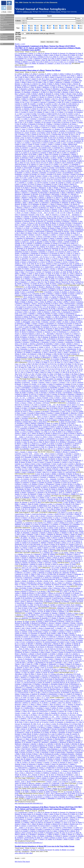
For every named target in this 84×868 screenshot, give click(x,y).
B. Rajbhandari (79, 230)
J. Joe (76, 566)
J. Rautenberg (70, 752)
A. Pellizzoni (77, 465)
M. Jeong (24, 320)
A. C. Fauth (35, 720)
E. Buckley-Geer (73, 824)
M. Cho (46, 109)
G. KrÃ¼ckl (22, 325)
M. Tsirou (59, 661)
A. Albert (43, 379)
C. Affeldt (23, 75)
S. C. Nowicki (72, 332)
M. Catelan (56, 850)
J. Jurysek (52, 731)
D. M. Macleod (37, 186)
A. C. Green (73, 149)
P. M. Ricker (54, 233)
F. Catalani (75, 708)
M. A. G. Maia (38, 442)
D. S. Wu (66, 280)
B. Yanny (76, 432)
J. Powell (21, 226)
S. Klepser (80, 638)
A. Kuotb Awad (43, 734)
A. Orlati (58, 465)
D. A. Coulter (49, 418)
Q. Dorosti (64, 717)
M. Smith (66, 445)
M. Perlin (71, 749)
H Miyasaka (78, 546)
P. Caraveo (70, 415)
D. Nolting (79, 211)
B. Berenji (76, 474)
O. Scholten (64, 759)
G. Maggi (23, 328)
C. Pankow (74, 218)
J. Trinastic (71, 262)
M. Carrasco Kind (50, 435)
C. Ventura (64, 771)
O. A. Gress (35, 524)
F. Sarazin (64, 757)
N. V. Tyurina (77, 521)
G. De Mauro (33, 715)
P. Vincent (44, 672)
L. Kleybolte (34, 173)
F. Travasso (57, 262)
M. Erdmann (41, 718)
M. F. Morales (67, 610)
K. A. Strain (75, 253)
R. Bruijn (35, 382)
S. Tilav (54, 347)
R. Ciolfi (44, 110)
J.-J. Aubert (73, 379)
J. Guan (46, 366)
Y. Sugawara (77, 559)
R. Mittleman (64, 203)
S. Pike (21, 549)
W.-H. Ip (25, 544)
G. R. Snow (31, 762)
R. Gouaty (24, 149)
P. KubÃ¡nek (32, 606)
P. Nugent (29, 430)
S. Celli (72, 382)
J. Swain (43, 766)
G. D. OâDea (42, 213)
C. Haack (48, 315)
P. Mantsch (78, 737)
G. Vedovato (59, 269)
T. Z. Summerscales (54, 255)
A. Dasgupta (37, 121)
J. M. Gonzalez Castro (44, 148)
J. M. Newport (68, 209)
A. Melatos (41, 198)
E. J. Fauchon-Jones (55, 134)
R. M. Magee (25, 188)
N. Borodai (77, 704)
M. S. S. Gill (28, 58)
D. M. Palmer (54, 408)
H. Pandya (66, 334)
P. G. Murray (51, 208)
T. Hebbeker (56, 727)
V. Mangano (63, 188)
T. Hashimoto (23, 556)
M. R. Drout (32, 57)
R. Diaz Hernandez (59, 679)
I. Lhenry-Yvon (54, 736)
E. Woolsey (74, 354)
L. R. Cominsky (69, 112)
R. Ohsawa (56, 533)
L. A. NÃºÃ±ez (33, 747)
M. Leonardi (23, 181)
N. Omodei (45, 489)
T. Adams (61, 74)
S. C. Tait (52, 257)
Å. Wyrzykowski (58, 586)
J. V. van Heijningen (72, 267)
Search (2, 20)
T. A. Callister (46, 100)
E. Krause (73, 440)
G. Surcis (66, 467)
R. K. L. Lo (80, 181)
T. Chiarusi (25, 384)
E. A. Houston (74, 159)
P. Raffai (60, 230)
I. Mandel (76, 514)
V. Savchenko (48, 292)
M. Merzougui (73, 198)
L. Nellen (41, 691)
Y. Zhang (73, 376)
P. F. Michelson (52, 487)
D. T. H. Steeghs (67, 516)
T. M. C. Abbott (31, 433)
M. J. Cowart (35, 117)
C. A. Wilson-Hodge (30, 287)
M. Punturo (51, 228)
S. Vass (38, 269)
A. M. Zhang (57, 374)
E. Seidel (37, 245)
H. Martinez (49, 739)
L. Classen (64, 305)
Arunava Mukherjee (52, 206)
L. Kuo (50, 176)
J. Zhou (72, 509)
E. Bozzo (78, 292)
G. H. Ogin (51, 213)
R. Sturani (37, 255)
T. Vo (26, 272)
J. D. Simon (33, 420)
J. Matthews (30, 741)
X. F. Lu (21, 371)
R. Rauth (47, 652)
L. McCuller (63, 194)
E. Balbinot (24, 62)
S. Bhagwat (47, 89)
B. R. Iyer (44, 163)
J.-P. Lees (22, 642)
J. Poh (70, 751)
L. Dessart (69, 574)
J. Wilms (29, 403)
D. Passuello (26, 221)
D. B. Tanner (73, 257)
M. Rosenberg (65, 692)
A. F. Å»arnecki (43, 787)
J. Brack (23, 706)
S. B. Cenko (34, 405)
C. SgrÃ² (60, 492)
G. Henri (26, 635)
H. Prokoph (78, 650)
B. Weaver (27, 275)
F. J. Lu (50, 362)
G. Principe (48, 491)
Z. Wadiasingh (52, 664)
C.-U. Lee (57, 566)
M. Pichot (68, 223)
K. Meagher (76, 328)
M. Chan (42, 105)
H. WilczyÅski (43, 775)
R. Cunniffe (51, 605)
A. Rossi (52, 455)
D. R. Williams (47, 354)
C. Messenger (25, 199)
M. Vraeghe (67, 351)
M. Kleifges (53, 732)
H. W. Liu (57, 369)
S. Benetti (58, 452)
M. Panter (59, 649)
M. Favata (65, 134)
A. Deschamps (27, 386)
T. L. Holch (65, 635)
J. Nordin (46, 581)
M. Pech (28, 749)
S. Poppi (29, 467)
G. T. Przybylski (69, 335)
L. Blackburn (48, 287)
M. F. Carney (66, 102)
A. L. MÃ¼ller (49, 744)
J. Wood (79, 696)
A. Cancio (46, 708)
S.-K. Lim (28, 568)
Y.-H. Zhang (66, 284)
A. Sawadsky (39, 242)
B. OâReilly (45, 215)
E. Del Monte (45, 411)
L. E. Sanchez (25, 240)
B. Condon (61, 626)
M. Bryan (28, 625)
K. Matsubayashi (36, 531)
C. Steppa (44, 659)
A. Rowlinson (57, 516)
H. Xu (20, 374)
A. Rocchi (38, 235)
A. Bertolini (31, 89)
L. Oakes (74, 647)
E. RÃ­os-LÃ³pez (38, 601)
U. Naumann (47, 332)
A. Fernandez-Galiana (42, 136)
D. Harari (24, 727)
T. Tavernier (74, 659)
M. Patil (33, 221)
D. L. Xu (25, 356)
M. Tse (37, 264)
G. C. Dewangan (63, 357)
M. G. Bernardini (26, 457)
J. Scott (24, 245)
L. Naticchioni (75, 208)
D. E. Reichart (76, 450)
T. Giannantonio (50, 439)
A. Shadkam (65, 761)
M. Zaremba (34, 787)
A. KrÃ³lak (18, 176)
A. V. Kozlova (36, 361)
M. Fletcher (68, 138)
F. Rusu (58, 549)
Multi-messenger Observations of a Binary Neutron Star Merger (38, 70)
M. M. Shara (51, 590)
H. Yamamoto (23, 282)
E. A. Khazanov (61, 169)
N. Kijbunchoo (71, 169)
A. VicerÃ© (52, 270)
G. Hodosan (25, 519)
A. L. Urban (27, 265)
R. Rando (61, 491)
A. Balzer (46, 621)
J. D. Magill (70, 486)
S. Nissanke (54, 211)
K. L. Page (46, 408)
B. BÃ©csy (25, 87)
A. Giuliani (37, 411)
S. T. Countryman (61, 115)
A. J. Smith (67, 694)
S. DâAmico (31, 713)
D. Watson (24, 518)
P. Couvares (70, 115)
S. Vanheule (37, 351)
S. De (25, 122)
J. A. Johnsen (35, 731)
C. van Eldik (29, 662)
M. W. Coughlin (32, 115)
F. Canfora (53, 708)
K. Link (62, 736)
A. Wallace (80, 351)
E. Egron (32, 464)
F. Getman (51, 454)
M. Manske (79, 188)
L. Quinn (63, 398)
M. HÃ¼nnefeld (58, 318)
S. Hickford (40, 317)
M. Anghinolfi (59, 379)
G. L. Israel (31, 459)
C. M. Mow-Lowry (25, 206)
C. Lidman (22, 504)
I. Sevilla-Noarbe (50, 445)
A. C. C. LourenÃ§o (21, 428)
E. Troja (24, 496)
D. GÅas (40, 724)
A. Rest (43, 60)
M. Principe (79, 226)
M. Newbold (48, 691)
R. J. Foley (60, 57)
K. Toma (31, 470)
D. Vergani (64, 460)
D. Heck (63, 727)
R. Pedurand (65, 221)
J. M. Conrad (19, 307)
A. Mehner (63, 780)
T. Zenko (78, 536)
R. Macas (65, 184)
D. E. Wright (48, 586)
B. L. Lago (51, 734)
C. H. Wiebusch (31, 354)
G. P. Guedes (63, 726)
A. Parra (17, 749)
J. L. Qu (58, 371)
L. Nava (61, 469)
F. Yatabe (40, 563)
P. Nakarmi (39, 332)
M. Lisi (37, 459)
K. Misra (70, 780)
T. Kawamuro (78, 556)
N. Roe (34, 836)
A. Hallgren (55, 315)
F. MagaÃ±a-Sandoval (64, 186)
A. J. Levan (69, 512)
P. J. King (68, 171)
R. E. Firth (25, 576)
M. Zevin (40, 284)
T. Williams (59, 590)
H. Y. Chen (47, 107)
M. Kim (38, 322)
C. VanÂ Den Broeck (34, 267)
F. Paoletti (31, 220)
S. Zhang (38, 376)
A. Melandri (74, 406)
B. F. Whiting (59, 277)
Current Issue (3, 15)
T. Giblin (38, 511)
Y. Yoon (40, 566)
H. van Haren (68, 389)
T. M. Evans (61, 133)
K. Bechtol (47, 433)
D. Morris (23, 511)
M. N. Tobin (68, 347)
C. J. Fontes (46, 797)
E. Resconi (68, 337)
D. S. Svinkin (55, 359)
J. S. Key (29, 169)
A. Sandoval (33, 694)
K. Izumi (50, 163)
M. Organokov (77, 396)
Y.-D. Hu (36, 605)
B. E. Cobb (40, 539)
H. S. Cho (40, 109)
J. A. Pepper (23, 335)
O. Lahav (24, 442)
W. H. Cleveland (72, 287)
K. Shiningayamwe (48, 657)
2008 (55, 26)
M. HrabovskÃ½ (62, 729)
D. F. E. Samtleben (47, 399)
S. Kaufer (44, 168)
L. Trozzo (23, 264)
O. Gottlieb (23, 543)
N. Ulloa (40, 420)
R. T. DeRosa (48, 124)
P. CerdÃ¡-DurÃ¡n (72, 104)
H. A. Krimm (42, 406)
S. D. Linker (58, 181)
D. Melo (78, 741)
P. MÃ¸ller (55, 469)
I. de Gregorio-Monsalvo (75, 778)
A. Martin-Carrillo (27, 295)
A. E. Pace (48, 216)
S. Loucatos (54, 394)
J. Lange (30, 178)
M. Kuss (70, 484)
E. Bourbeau (80, 302)
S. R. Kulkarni (32, 546)
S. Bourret (74, 381)
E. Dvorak (48, 310)
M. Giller (34, 724)
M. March (46, 442)
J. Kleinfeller (61, 732)
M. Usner (62, 349)
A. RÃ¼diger (47, 237)
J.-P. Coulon (51, 115)
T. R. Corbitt (41, 114)
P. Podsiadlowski (31, 583)
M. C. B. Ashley (30, 509)
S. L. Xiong (36, 362)
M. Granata (43, 149)
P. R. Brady (42, 95)
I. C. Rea (38, 337)
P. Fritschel (18, 141)
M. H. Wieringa (19, 797)
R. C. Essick (25, 133)
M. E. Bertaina (67, 703)
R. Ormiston (54, 215)
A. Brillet (70, 95)
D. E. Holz (51, 58)
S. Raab (42, 652)
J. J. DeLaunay (70, 307)
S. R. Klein (65, 322)
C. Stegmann (36, 659)
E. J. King (61, 171)
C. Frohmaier (53, 541)
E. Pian (29, 455)
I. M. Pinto (35, 225)
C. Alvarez (38, 674)
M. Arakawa (18, 621)
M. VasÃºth (44, 269)
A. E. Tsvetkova (64, 361)
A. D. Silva (67, 248)
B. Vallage (62, 401)
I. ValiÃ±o (43, 769)
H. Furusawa (27, 529)
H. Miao (57, 199)
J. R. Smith (55, 250)
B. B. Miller (40, 201)
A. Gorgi (25, 726)
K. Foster (24, 541)
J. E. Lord (37, 183)
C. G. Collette (59, 112)
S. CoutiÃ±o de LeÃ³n (27, 679)
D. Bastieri (69, 474)
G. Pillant (22, 225)
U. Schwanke (58, 655)
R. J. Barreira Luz (34, 703)
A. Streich (46, 764)
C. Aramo (42, 701)
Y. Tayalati (34, 401)
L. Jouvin (74, 637)
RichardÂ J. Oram (34, 215)
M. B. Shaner (50, 247)
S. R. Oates (23, 408)
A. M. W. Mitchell (40, 645)
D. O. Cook (48, 539)
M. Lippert (31, 672)
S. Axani (70, 299)
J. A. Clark (70, 110)
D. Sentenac (60, 245)
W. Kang (53, 320)
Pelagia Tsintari (56, 12)
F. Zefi (30, 667)
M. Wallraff (18, 352)
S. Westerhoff (64, 696)
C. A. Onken (24, 506)
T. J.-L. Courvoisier (33, 294)
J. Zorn (42, 667)
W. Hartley (52, 427)
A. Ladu (59, 464)
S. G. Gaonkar (25, 143)
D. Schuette (54, 243)
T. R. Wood (67, 354)
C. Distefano (43, 386)
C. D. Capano (34, 102)
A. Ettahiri (61, 388)
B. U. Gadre (53, 141)
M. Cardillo (80, 411)
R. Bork (62, 94)
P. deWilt (33, 628)
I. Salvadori (37, 399)
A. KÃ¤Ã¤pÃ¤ (61, 731)
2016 (43, 28)
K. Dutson (77, 628)
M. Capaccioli (43, 457)
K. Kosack (43, 640)
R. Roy (52, 583)
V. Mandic (55, 188)
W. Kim (32, 171)
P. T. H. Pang (66, 218)
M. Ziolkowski (64, 776)
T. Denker (80, 122)
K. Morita (61, 558)
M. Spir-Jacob (77, 657)
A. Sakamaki (37, 559)
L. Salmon (75, 583)
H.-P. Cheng (66, 107)
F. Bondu (34, 94)
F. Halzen (62, 315)
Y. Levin (44, 181)
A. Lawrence (78, 579)
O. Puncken (44, 228)
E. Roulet (37, 756)
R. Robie (24, 235)
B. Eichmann (72, 310)
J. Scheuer (59, 242)
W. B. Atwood (45, 474)
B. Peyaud (40, 650)
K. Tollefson (31, 696)
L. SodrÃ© (73, 601)
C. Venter (69, 662)
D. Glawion (24, 633)
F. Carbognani (51, 102)
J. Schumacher (41, 761)
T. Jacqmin (56, 163)
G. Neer (53, 332)
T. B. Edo (22, 131)
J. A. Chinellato (39, 710)
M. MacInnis (28, 186)
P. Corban (33, 114)
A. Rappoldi (78, 417)
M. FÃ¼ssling (37, 632)
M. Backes (39, 621)
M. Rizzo (73, 233)
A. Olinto (50, 747)
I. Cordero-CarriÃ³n (51, 114)
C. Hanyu (76, 554)
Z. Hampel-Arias (26, 684)
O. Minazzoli (76, 201)
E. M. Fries (80, 139)
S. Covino (25, 454)
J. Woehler (28, 280)
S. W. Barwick (31, 300)
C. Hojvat (23, 729)
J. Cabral (49, 595)
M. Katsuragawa (49, 638)
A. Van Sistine (73, 549)
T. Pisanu (23, 467)
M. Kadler (23, 393)
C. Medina (61, 741)
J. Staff (49, 511)
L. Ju (60, 164)
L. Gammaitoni (76, 141)
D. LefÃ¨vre (32, 394)
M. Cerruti (78, 625)
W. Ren (35, 233)
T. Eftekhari (40, 57)
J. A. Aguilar (53, 297)
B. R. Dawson (62, 713)
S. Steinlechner (34, 253)
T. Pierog (36, 751)
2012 (80, 26)
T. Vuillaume (43, 664)
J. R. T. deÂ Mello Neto (45, 715)
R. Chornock (62, 53)
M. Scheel (52, 242)
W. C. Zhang (58, 376)
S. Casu (70, 462)
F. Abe (33, 528)
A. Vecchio (52, 269)
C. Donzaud (65, 386)
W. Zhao (50, 551)
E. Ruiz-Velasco (75, 692)
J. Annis (51, 55)
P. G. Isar (22, 731)
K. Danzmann (29, 121)
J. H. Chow (52, 109)
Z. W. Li (24, 369)
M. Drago (38, 129)
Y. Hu (23, 509)
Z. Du (62, 129)
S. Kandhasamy (32, 166)
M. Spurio (79, 399)
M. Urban (22, 769)
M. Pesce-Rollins (26, 491)
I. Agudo (54, 782)
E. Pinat (54, 335)
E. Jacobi (78, 318)
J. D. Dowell (71, 671)
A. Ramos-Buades (39, 231)
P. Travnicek (59, 768)
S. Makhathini (50, 798)
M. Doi (75, 528)
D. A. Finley (53, 57)
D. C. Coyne (43, 117)
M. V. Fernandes (75, 630)
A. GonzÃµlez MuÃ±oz (58, 682)
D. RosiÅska (24, 237)
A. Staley (74, 252)
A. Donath (58, 628)
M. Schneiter (65, 601)
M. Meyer (44, 487)
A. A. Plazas (51, 444)
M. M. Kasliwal (60, 544)
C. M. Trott (40, 611)
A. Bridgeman (43, 706)
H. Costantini (67, 384)
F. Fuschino (49, 413)
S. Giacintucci (76, 541)
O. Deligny (18, 717)
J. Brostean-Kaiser (69, 303)
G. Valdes (58, 265)
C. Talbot (58, 257)
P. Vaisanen (67, 590)
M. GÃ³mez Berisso (63, 724)
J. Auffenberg (63, 299)
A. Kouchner (51, 393)
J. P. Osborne (31, 408)
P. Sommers (38, 762)
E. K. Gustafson (33, 153)
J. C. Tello (30, 605)
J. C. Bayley (79, 85)
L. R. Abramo (75, 593)
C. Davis (36, 437)
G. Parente (80, 747)
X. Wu (75, 507)
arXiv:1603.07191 (20, 853)
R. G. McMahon (61, 442)
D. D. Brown (57, 97)
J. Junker (65, 164)
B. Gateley (51, 143)
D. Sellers (43, 245)
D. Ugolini (76, 264)
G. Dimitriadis (77, 574)
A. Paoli (37, 220)
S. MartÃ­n (56, 780)
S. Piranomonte (37, 455)
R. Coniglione (58, 384)
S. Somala (71, 250)
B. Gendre (35, 504)
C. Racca (69, 398)
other (31, 853)
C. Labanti (57, 413)
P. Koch (59, 173)
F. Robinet (31, 235)
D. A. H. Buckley (40, 591)
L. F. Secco (57, 63)
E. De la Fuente (48, 679)
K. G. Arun (68, 79)
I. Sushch (50, 659)
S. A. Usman (35, 265)
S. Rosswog (49, 516)
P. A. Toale (60, 347)
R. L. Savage (30, 242)
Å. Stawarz (19, 659)
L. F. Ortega (62, 215)
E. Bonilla (40, 94)
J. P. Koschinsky (49, 323)
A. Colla (52, 112)
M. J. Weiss (58, 352)
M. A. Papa (44, 220)
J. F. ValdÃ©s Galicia (32, 769)
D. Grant (35, 315)
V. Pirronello (51, 751)
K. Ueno (70, 264)
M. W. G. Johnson (50, 440)
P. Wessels (78, 275)
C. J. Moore (51, 204)
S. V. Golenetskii (26, 361)
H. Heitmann (24, 158)
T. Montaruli (74, 330)
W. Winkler (68, 279)
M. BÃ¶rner (48, 302)
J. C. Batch (65, 85)
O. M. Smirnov (67, 798)
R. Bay (44, 300)
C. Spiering (31, 344)
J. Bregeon (65, 475)
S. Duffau (18, 850)
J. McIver (24, 196)
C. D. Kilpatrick (59, 418)
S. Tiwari (53, 260)
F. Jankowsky (60, 637)
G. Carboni (63, 462)
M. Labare (69, 325)
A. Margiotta (70, 394)
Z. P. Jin (24, 469)
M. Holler (72, 635)
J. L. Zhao (52, 377)
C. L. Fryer (76, 57)
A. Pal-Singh (34, 218)
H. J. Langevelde (54, 783)
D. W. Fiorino (70, 681)
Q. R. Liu (53, 327)
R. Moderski (50, 645)
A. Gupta (73, 151)
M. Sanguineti (57, 399)
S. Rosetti (42, 516)
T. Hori (37, 556)
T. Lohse (73, 642)
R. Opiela (71, 785)
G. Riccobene (77, 398)
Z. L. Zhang (38, 377)
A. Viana (75, 662)
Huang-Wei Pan (51, 218)
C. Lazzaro (24, 179)
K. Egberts (29, 630)
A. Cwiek (80, 783)
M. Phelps (53, 223)
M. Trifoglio (35, 415)
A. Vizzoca (23, 403)
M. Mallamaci (62, 737)
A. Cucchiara (30, 511)
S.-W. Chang (75, 504)
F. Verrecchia (58, 410)
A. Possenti (45, 455)
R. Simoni (58, 657)
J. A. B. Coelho (41, 384)
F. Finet (80, 528)
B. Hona (66, 684)
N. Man (49, 188)
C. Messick (33, 199)
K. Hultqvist (49, 318)
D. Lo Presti (68, 736)
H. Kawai (64, 556)
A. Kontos (26, 174)
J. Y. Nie (48, 371)
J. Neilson (22, 209)
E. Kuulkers (64, 292)
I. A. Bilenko (63, 89)
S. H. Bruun (31, 518)
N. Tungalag (61, 618)
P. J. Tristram (31, 536)
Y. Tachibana (31, 561)
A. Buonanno (38, 99)
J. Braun (33, 303)
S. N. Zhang (44, 362)
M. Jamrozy (43, 637)
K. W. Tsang (30, 264)
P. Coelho (74, 595)
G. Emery (36, 630)
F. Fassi (67, 388)
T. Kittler (58, 322)
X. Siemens (45, 248)
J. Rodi (52, 295)
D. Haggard (69, 787)
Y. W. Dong (67, 364)
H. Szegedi (63, 584)
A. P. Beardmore (71, 403)
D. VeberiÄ (56, 771)
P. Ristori (35, 754)
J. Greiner (50, 514)
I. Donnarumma (54, 411)
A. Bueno (67, 706)
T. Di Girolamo (61, 126)
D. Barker (50, 84)
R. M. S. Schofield (27, 243)
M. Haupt (64, 633)
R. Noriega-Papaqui (66, 691)
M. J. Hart (46, 156)
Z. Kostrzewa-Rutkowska (48, 579)
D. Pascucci (64, 220)
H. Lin (71, 427)
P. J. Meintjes (23, 645)
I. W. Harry (39, 156)
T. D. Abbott (33, 74)
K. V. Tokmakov (68, 260)
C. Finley (53, 312)
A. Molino (40, 600)
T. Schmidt (76, 340)
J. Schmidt (66, 242)
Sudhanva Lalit (27, 12)
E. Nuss (33, 489)
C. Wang (35, 608)
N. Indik (79, 161)
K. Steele (25, 611)
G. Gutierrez (32, 831)
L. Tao (76, 371)
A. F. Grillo (40, 726)
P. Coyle (74, 384)
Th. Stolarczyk (19, 401)
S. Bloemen (64, 92)
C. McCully (50, 501)
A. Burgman (79, 303)
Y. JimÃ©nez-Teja (57, 598)
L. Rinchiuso (23, 654)
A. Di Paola (74, 457)
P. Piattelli (45, 398)
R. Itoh (39, 529)
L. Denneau (33, 792)
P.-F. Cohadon (38, 112)
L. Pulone (73, 459)
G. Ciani (38, 110)
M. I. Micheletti (43, 742)
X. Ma (31, 371)
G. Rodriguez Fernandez (67, 754)
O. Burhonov (78, 618)
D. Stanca (69, 762)
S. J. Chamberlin (33, 105)
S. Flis (58, 312)
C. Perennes (24, 650)
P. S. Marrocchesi (69, 615)
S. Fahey (25, 312)
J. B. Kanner (47, 166)
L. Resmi (28, 782)
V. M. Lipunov (47, 521)
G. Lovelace (23, 184)
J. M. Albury (31, 699)
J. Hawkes (71, 633)
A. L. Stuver (44, 255)
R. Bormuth (67, 381)
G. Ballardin (66, 82)
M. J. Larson (19, 327)
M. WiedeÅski (25, 775)
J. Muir (26, 63)
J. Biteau (24, 704)
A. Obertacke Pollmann (27, 334)
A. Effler (38, 131)
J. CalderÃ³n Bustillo (35, 100)
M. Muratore (42, 208)
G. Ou (53, 371)
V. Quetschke (77, 228)
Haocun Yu (65, 282)
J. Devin (28, 628)
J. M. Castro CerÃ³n (68, 606)
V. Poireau (57, 650)
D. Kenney (59, 610)
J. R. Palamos (79, 216)
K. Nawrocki (64, 785)
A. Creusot (80, 384)
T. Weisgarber (55, 696)
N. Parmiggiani (19, 415)
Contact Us (3, 29)
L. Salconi (37, 238)
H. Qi (71, 228)
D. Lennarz (65, 686)
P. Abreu (72, 698)
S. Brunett (64, 97)
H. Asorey (55, 701)
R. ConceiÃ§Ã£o (43, 711)
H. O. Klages (45, 732)
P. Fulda (32, 141)
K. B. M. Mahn (31, 328)
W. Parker (57, 220)
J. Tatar (17, 347)
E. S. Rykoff (75, 444)
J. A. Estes (24, 672)
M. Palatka (57, 747)
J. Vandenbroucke (71, 349)
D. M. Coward (26, 117)
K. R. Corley (62, 114)
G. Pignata (22, 583)
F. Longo (23, 413)
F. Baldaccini (58, 82)
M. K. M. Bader (37, 82)
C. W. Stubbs (25, 792)
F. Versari (79, 401)
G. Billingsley (72, 89)
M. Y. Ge (35, 366)
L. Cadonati (73, 99)
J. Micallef (57, 330)
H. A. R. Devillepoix (64, 788)
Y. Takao (38, 561)
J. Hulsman (78, 729)
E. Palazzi (24, 455)
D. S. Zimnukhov (75, 524)
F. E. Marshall (65, 406)
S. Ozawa (75, 613)
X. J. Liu (70, 369)
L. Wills (54, 354)
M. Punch (26, 652)
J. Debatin (79, 715)
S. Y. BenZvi (64, 676)
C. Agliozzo (79, 571)
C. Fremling (45, 541)
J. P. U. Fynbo (55, 568)
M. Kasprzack (79, 166)
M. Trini (66, 768)
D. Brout (56, 55)
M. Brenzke (47, 303)
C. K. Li (47, 367)
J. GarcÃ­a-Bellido (33, 427)
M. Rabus (58, 519)
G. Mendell (48, 198)
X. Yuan (38, 509)
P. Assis (61, 701)
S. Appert (33, 79)
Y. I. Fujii (56, 518)
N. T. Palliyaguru (27, 590)
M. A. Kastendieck (26, 638)
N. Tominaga (22, 536)
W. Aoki (44, 528)
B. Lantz (35, 178)
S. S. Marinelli (74, 687)
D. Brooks (72, 433)
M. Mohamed (58, 645)
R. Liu (17, 644)
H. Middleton (71, 199)
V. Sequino (67, 245)
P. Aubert (33, 621)
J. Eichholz (62, 131)
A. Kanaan (67, 598)
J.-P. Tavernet (66, 659)
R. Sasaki (45, 559)
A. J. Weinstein (50, 275)
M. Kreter (59, 393)
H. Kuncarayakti (68, 579)
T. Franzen (23, 610)
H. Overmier (34, 216)
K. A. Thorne (31, 260)
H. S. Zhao (45, 377)
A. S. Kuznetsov (28, 523)
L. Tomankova (32, 768)
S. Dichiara (69, 679)
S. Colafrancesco (26, 417)
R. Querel (25, 608)
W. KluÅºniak (27, 640)
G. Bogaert (22, 94)
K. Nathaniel (55, 671)
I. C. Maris (26, 739)
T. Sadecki (79, 237)
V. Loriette (52, 183)
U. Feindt (18, 541)
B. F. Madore (53, 420)
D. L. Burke (22, 435)
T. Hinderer (22, 159)
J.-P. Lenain (60, 642)
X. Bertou (75, 703)
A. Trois (68, 411)
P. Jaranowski (69, 163)
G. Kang (40, 166)
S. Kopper (41, 323)
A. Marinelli (78, 394)
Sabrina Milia (38, 465)
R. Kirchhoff (19, 173)
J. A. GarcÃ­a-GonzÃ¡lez (28, 682)
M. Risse (29, 754)
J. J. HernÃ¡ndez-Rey (25, 391)
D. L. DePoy (43, 437)
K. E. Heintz (45, 578)
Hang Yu (58, 282)
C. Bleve (51, 704)
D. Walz (60, 773)
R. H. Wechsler (24, 449)
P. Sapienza (66, 399)
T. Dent (17, 124)
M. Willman (51, 554)
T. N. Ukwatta (46, 696)
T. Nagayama (34, 533)
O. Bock (71, 92)
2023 (24, 30)
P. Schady (30, 588)
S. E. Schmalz (69, 618)
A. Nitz (60, 211)
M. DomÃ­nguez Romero (47, 596)
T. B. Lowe (27, 554)
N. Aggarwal (62, 75)
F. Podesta (62, 523)
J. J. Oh (57, 213)
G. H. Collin (79, 305)
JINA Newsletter (4, 36)
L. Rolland (44, 235)
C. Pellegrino (31, 398)
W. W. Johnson (31, 164)
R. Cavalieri (47, 104)
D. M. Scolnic (56, 60)
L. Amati (75, 455)
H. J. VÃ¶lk (35, 664)
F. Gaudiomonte (45, 464)
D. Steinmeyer (43, 253)
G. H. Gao (18, 366)
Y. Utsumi (46, 536)
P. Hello (31, 158)
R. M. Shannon (63, 499)
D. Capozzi (30, 435)
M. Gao (29, 366)
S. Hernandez (45, 684)
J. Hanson (73, 154)
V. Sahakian (60, 654)
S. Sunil (68, 255)
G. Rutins (60, 237)
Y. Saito (17, 534)
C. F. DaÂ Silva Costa (48, 121)
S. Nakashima (31, 647)
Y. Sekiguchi (29, 534)
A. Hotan (34, 499)
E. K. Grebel (71, 850)
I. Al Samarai (75, 297)
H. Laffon (72, 640)
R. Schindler (32, 445)
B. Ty (51, 349)
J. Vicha (21, 773)
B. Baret (24, 381)
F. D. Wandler (27, 352)
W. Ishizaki (32, 615)
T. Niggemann (66, 746)
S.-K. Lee (51, 566)
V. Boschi (68, 94)
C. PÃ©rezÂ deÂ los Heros (36, 335)
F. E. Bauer (49, 573)
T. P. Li (30, 362)
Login (2, 44)
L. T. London (29, 183)
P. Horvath (53, 729)
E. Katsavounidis (27, 168)
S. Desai (50, 437)
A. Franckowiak (66, 312)
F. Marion (36, 189)
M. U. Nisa (56, 691)
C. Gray (60, 149)
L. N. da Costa (28, 437)
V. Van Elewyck (70, 401)
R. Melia (33, 600)
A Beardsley (61, 608)
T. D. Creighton (70, 117)
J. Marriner (71, 58)
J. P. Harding (36, 684)
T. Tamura (25, 615)
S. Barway (62, 528)
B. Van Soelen (27, 586)
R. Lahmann (24, 394)
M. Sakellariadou (28, 238)
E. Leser (67, 642)
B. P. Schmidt (62, 511)
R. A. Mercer (56, 198)
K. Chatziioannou (27, 107)
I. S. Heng (53, 158)
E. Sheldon (59, 445)
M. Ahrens (67, 297)
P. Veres (23, 292)
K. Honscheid (25, 440)
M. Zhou (79, 284)
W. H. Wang (55, 274)
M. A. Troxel (58, 447)
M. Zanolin (18, 284)
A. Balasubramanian (21, 357)
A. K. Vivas (64, 63)
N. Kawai (70, 556)
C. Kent (23, 169)
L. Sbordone (25, 850)
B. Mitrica (70, 742)
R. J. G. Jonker (54, 164)
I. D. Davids (75, 626)
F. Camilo (27, 798)
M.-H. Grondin (72, 482)
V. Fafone (79, 133)
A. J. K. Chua (75, 109)
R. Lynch (54, 184)
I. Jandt (28, 731)
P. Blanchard (41, 423)
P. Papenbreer (72, 747)
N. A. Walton (40, 586)
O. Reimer (23, 492)
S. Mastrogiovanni (54, 193)
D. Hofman (35, 159)
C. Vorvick (38, 272)
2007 (49, 26)
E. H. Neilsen (19, 60)
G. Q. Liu (51, 369)
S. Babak (23, 82)
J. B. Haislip (56, 450)
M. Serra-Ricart (51, 526)
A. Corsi (76, 114)
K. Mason (78, 191)
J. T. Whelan (40, 277)
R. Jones (46, 164)
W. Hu (65, 366)
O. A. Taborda (68, 766)
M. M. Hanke (32, 154)
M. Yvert (71, 282)
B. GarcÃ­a (45, 722)
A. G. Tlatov (60, 526)
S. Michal (35, 742)
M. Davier (70, 121)
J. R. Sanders (52, 240)
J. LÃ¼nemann (65, 327)
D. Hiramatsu (69, 501)
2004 (31, 26)
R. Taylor (47, 259)
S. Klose (30, 469)
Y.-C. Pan (73, 420)
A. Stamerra (39, 460)
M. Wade (70, 272)
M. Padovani (52, 649)
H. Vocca (31, 272)
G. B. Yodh (23, 698)
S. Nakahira (68, 558)
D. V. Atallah (43, 80)
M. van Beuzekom (76, 265)
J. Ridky (17, 754)
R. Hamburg (51, 289)
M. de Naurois (40, 647)
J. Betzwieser (39, 89)
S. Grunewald (46, 151)
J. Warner (77, 274)
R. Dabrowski (35, 785)
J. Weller (32, 449)
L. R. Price (64, 226)
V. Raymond (58, 231)
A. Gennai (29, 144)
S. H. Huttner (62, 161)
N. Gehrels (77, 143)
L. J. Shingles (24, 571)
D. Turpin (48, 401)
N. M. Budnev (26, 524)
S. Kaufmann (38, 686)
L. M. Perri (37, 223)
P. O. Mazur (53, 741)
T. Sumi (36, 534)
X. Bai (17, 300)
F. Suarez (53, 764)
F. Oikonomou (43, 747)
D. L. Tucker (70, 60)
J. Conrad (67, 626)
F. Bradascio (26, 303)
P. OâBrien (29, 516)
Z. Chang (70, 362)
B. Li (43, 367)
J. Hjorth (56, 514)
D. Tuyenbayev (62, 264)
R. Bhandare (55, 89)
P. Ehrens (55, 131)
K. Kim (27, 171)
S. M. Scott (30, 245)
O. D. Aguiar (71, 75)
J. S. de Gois (75, 788)
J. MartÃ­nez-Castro (41, 689)
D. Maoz (38, 502)
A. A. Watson (67, 773)
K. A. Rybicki (67, 583)
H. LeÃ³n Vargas (74, 686)
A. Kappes (59, 320)
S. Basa (40, 381)
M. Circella (33, 384)
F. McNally (69, 328)
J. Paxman (32, 790)
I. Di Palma (51, 386)
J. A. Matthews (66, 689)
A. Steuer (75, 344)
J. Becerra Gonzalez (34, 676)
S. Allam (45, 55)
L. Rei (17, 233)
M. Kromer (59, 579)
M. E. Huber (54, 553)
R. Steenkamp (28, 659)
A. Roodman (67, 444)
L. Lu (58, 327)
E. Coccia (30, 112)
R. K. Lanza (42, 178)
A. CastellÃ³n (60, 605)
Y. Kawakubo (45, 613)
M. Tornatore (29, 603)
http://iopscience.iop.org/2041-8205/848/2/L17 (29, 843)
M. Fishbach (36, 138)
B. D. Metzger (45, 53)
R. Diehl (42, 294)
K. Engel (49, 681)
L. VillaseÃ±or (29, 773)
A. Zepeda (45, 776)
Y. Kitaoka (23, 558)
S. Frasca (45, 139)
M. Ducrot (68, 129)
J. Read (72, 231)
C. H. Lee (43, 179)
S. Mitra (36, 203)
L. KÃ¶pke (27, 323)
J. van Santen (45, 351)
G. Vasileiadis (57, 662)
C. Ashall (33, 573)
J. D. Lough (75, 183)
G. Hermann (33, 635)
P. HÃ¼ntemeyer (74, 684)
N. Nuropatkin (48, 833)
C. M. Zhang (74, 374)
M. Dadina (57, 457)
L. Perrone (78, 749)
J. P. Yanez (42, 356)
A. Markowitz (77, 189)
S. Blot (36, 302)
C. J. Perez (23, 223)
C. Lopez (55, 523)
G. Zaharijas (47, 496)
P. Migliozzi (49, 396)
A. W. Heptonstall (68, 158)
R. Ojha (39, 489)
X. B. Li (71, 367)
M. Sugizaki (23, 561)
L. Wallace (23, 274)
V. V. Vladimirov (64, 524)
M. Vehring (53, 351)
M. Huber (42, 318)
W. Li (62, 367)
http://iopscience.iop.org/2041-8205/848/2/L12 (29, 803)
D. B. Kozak (57, 174)
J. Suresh (74, 255)
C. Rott (39, 339)
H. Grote (38, 151)
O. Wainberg (53, 773)
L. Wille (39, 354)
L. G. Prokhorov (35, 228)
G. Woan (22, 280)
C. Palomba (26, 218)
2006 (43, 26)
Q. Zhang (32, 376)
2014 (31, 28)
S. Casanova (70, 625)
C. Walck (73, 351)
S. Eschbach (53, 630)
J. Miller (46, 201)
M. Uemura (39, 536)
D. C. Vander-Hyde (47, 267)
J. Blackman (35, 92)
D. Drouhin (79, 386)
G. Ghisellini (68, 454)
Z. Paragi (48, 782)
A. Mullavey (19, 208)
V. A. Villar (37, 53)
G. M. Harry (31, 156)
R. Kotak (47, 571)
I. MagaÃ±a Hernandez (49, 186)
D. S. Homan (70, 571)
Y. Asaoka (69, 613)
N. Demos (73, 122)
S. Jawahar (77, 163)
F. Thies (67, 259)
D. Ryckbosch (51, 339)
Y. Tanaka (40, 494)
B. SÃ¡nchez (58, 593)
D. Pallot (75, 610)
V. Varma (32, 269)
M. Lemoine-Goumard (28, 486)
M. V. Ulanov (74, 361)
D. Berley (72, 676)
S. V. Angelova (19, 79)
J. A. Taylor (40, 259)
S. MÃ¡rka (43, 189)
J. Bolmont (58, 623)
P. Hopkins (54, 159)
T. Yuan (61, 356)
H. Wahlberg (45, 773)
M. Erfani (48, 718)
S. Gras (55, 149)
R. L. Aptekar (70, 359)
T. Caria (34, 462)
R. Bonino (50, 475)
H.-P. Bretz (55, 303)
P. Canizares (76, 100)
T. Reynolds (46, 583)
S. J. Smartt (25, 569)
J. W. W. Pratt (34, 226)
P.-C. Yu (38, 551)
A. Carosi (63, 625)
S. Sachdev (72, 237)
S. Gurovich (48, 598)
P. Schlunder (69, 340)
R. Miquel (18, 444)
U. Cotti (78, 677)
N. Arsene (48, 701)
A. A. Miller (70, 546)
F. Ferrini (67, 136)
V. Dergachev (32, 124)
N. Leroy (30, 181)
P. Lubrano (63, 486)
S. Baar (56, 528)
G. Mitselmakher (55, 203)
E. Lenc (47, 497)
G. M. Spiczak (23, 344)
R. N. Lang (23, 178)
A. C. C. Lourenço (69, 62)
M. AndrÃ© (50, 379)
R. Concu (75, 462)
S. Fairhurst (21, 134)
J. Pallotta (64, 747)
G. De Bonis (35, 386)
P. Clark (38, 574)
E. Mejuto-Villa (32, 198)
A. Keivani (77, 320)
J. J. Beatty (50, 300)
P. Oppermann (24, 215)
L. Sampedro (57, 601)
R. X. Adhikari (76, 74)
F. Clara (64, 110)
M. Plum (65, 751)
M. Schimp (49, 759)
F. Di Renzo (23, 127)
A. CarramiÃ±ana (54, 677)
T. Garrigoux (61, 632)
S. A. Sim (48, 569)
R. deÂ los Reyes (77, 652)
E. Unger (56, 349)
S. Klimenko (42, 173)
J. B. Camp (61, 100)
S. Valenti (29, 452)
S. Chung (32, 110)
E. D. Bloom (43, 475)
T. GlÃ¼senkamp (69, 313)
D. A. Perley (76, 548)
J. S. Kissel (26, 173)
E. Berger (30, 53)
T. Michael (42, 396)
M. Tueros (72, 768)
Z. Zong (71, 776)
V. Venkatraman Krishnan (28, 507)
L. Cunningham (41, 119)
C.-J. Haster (53, 156)
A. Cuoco (41, 479)
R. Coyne (50, 117)
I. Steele (59, 472)
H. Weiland (54, 792)
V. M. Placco (62, 600)
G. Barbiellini (62, 415)
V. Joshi (31, 686)
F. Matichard (70, 193)
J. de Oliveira (64, 715)
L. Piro (52, 793)
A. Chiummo (26, 109)
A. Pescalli (66, 459)
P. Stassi (23, 764)
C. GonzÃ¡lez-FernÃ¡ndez (38, 514)
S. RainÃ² (55, 491)
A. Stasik (62, 344)
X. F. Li (76, 367)
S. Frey (79, 782)
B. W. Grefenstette (33, 543)
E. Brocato (65, 452)
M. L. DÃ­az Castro (28, 717)
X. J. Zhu (28, 285)
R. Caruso (60, 708)
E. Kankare (41, 569)
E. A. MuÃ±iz (33, 208)
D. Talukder (65, 257)
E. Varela (25, 771)
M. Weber (75, 773)
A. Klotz (44, 511)
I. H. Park (53, 606)
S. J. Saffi (58, 756)
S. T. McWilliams (56, 196)
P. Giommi (18, 406)
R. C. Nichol (32, 444)
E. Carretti (41, 462)
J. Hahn (59, 633)
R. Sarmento (71, 757)
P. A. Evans (80, 405)
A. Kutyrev (27, 795)
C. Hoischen (57, 635)
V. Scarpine (24, 445)
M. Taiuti (27, 401)
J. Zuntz (77, 839)
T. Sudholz (72, 764)
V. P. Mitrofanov (44, 203)
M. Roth (31, 756)
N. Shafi (34, 657)
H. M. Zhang (19, 376)
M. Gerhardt (46, 682)
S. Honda (34, 529)
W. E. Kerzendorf (34, 579)
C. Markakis (58, 189)
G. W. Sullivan (62, 345)
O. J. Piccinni (61, 223)
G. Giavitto (75, 632)
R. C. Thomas (49, 447)
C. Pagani (39, 408)
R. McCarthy (35, 194)
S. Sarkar (47, 340)
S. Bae (44, 82)
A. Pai (66, 216)
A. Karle (71, 320)
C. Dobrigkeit (44, 717)
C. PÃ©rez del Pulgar (43, 606)
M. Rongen (33, 339)
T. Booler (54, 788)
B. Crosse (75, 608)
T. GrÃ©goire (36, 389)
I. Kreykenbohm (67, 393)
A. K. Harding (33, 484)
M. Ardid (66, 379)
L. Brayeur (40, 303)
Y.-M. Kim (45, 171)
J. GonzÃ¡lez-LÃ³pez (21, 780)
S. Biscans (43, 90)
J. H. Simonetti (24, 671)
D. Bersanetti (23, 89)
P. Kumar (32, 176)
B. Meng (36, 371)
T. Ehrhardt (64, 310)
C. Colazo (80, 595)
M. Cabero (66, 99)
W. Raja (56, 499)
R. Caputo (26, 477)
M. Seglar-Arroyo (78, 655)
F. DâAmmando (50, 479)
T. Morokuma (62, 531)
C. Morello (33, 744)
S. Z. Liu (64, 369)
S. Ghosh (29, 146)
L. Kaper (23, 472)
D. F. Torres (80, 494)
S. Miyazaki (46, 531)
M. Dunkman (41, 310)
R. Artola (30, 595)
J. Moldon (38, 783)
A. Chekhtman (51, 477)
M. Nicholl (54, 53)
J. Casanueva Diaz (76, 102)
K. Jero (30, 320)
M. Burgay (22, 462)
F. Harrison (50, 543)
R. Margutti (31, 428)
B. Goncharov (24, 148)
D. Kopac (38, 472)
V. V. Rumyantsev (34, 618)
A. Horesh (77, 543)
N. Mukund (80, 206)
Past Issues (3, 17)
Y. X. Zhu (78, 377)
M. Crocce (69, 435)
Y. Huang (70, 366)
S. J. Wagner (60, 664)
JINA (2, 34)
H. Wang (41, 274)
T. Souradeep (42, 252)
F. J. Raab (37, 230)
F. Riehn (23, 754)
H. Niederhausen (62, 332)
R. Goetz (78, 146)
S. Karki (62, 166)
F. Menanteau (71, 442)
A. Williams (61, 611)
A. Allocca (37, 77)
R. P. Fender (72, 667)
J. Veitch (66, 269)
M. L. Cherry (40, 615)
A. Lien (58, 406)
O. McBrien (31, 581)
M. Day (40, 307)
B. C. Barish (42, 84)
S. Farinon (33, 134)
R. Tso (42, 264)
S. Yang (44, 374)
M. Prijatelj (71, 226)
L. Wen (63, 275)
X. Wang (80, 507)
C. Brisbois (23, 677)
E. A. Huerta (36, 161)
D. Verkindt (38, 270)
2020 (68, 28)
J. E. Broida (32, 97)
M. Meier (23, 330)
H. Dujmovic (24, 310)
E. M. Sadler (67, 497)
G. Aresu (71, 460)
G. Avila (66, 701)
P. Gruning (54, 151)
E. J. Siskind (67, 492)
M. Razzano (66, 231)
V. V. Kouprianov (66, 450)
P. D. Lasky (70, 178)
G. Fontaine (24, 632)
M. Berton (56, 573)
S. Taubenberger (78, 584)
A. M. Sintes (30, 250)
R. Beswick (65, 782)
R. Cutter (38, 518)
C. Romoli (31, 654)
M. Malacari (54, 737)
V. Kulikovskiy (77, 393)
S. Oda (31, 559)
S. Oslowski (49, 499)
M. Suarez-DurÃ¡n (62, 764)
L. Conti (19, 114)
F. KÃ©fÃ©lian (60, 168)
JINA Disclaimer (4, 39)
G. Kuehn (25, 176)
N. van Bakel (66, 265)
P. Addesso (68, 74)
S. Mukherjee (72, 206)
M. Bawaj (72, 85)
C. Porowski (76, 751)
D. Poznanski (78, 501)
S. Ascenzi (75, 79)
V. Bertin (54, 381)
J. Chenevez (23, 294)
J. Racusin (67, 290)
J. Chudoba (48, 710)
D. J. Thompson (64, 494)
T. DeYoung (60, 308)
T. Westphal (26, 277)
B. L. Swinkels (24, 257)
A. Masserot (24, 193)
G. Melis (22, 465)
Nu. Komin (36, 640)
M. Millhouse (54, 201)
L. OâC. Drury (68, 628)
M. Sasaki (25, 655)
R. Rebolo (43, 526)
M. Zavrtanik (37, 776)
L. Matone (77, 193)
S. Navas (63, 396)
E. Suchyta (24, 447)
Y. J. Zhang (24, 377)
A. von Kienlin (30, 292)
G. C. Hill (54, 317)
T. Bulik (23, 99)
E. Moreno (25, 691)
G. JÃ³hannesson (49, 484)
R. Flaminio (60, 138)
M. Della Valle (52, 574)
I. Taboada (79, 345)
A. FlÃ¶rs (32, 576)
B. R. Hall (56, 153)
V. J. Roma (60, 235)
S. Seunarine (60, 342)
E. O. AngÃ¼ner (77, 620)
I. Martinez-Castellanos (28, 689)
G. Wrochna (26, 787)
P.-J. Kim (22, 568)
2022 (80, 28)
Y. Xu (36, 356)
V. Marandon (38, 644)
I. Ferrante (52, 136)
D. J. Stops (67, 253)
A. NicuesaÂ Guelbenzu (73, 588)
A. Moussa (57, 396)
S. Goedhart (42, 798)
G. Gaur (63, 143)
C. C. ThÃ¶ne (77, 516)
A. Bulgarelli (67, 410)
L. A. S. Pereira (63, 749)
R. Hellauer (32, 317)
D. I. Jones (40, 164)
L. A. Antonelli (52, 415)
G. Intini (20, 163)
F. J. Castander (61, 435)
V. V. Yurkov (25, 526)
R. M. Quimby (38, 549)
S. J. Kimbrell (53, 171)
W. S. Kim (38, 171)
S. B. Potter (74, 590)
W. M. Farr (45, 134)
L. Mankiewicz (54, 785)
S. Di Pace (77, 126)
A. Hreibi (23, 161)
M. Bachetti (78, 460)
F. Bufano (35, 457)
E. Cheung (36, 305)
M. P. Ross (32, 237)
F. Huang (36, 318)
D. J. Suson (24, 494)
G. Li (52, 367)
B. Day (20, 122)
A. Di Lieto (69, 126)
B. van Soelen (48, 662)
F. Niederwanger (59, 647)
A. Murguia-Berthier (64, 420)
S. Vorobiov (37, 773)
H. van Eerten (38, 797)
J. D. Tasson (32, 259)
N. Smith (63, 60)
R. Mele (29, 396)
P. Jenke (58, 289)
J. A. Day (70, 713)
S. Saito (66, 654)
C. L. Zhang (66, 374)
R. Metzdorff (41, 199)
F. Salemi (51, 238)
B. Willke (52, 279)
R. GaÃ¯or (38, 722)
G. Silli (17, 762)
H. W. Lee (63, 179)
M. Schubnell (40, 445)
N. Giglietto (33, 482)
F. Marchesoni (28, 189)
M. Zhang (53, 284)
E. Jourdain (64, 294)
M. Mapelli (52, 459)
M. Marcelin (62, 394)
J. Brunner (41, 382)
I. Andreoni (42, 504)
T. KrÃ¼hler (69, 514)
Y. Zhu (73, 377)
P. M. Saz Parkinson (50, 492)
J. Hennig (59, 158)
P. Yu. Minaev (57, 616)
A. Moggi (78, 203)
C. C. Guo (52, 366)
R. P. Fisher (44, 138)
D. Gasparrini (25, 482)
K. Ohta (70, 533)
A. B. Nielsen (45, 211)
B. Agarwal (38, 75)
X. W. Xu (31, 356)
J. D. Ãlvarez (45, 698)
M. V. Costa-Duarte (21, 596)
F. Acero (38, 474)
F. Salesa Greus (24, 694)
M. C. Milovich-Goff (65, 201)
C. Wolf (78, 502)
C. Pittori (30, 411)
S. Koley (76, 173)
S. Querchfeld (44, 752)
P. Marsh (30, 191)
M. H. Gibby (27, 289)
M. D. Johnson (60, 440)
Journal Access (4, 22)
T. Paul (23, 749)
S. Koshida (77, 529)
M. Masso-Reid (43, 193)
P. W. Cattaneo (78, 415)
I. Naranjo (18, 746)
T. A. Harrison (32, 727)
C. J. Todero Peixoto (21, 768)
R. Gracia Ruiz (46, 389)
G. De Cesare (65, 457)
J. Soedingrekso (69, 342)
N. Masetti (59, 459)
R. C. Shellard (73, 761)
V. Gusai (54, 464)
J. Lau (17, 642)
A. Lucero (46, 737)
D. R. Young (40, 571)
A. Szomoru (45, 783)
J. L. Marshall (79, 62)
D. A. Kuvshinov (44, 524)
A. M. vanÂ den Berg (76, 769)
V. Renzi (22, 601)
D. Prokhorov (70, 650)
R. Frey (69, 139)
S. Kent (67, 440)
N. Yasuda (64, 536)
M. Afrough (31, 75)
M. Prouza (29, 752)
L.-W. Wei (34, 275)
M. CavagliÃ (32, 104)
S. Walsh (29, 274)
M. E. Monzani (69, 487)
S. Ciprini (74, 477)
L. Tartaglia (22, 452)
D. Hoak (28, 159)
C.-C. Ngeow (38, 548)
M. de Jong (74, 391)
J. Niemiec (67, 647)
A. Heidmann (75, 156)
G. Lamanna (79, 640)
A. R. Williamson (36, 279)
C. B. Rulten (52, 654)
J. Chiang (68, 477)
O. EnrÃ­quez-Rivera (59, 681)
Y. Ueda (73, 561)
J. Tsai (37, 671)
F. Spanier (69, 657)
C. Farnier (61, 630)
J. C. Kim (21, 171)
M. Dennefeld (61, 574)
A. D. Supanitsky (28, 766)
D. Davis (77, 121)
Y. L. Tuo (20, 372)
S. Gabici (45, 632)
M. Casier (30, 305)
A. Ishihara (71, 318)
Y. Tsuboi (60, 561)
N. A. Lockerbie (20, 183)
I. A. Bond (69, 528)
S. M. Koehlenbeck (67, 173)
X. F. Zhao (59, 377)
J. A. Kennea (34, 406)
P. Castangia (56, 462)
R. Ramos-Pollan (60, 752)
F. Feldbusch (50, 720)
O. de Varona (72, 124)
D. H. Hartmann (33, 780)
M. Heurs (77, 158)
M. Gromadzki (70, 576)
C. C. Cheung (60, 477)
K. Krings (76, 323)
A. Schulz (51, 655)
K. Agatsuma (54, 75)
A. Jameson (55, 507)
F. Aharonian (58, 620)
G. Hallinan (43, 543)
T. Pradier (57, 398)
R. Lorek (34, 737)
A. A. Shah (32, 247)
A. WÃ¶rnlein (42, 666)
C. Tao (47, 509)
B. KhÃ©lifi (68, 638)
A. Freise (63, 139)
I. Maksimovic (42, 188)
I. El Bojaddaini (25, 388)
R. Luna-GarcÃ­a (46, 687)
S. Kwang (63, 176)
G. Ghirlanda (59, 454)
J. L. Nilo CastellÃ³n (41, 593)
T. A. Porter (40, 491)
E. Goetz (72, 146)
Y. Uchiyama (78, 661)
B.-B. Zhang (44, 605)
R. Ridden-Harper (42, 506)
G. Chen (76, 362)
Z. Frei (58, 139)
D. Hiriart (67, 605)
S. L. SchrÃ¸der (66, 519)
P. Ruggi (54, 237)
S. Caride (58, 102)
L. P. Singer (75, 248)
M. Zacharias (71, 666)
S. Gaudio (57, 143)
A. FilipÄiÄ (79, 720)
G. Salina (23, 757)
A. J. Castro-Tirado (21, 605)
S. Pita (51, 650)
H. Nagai (18, 533)
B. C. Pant (24, 220)
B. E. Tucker (60, 506)
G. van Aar (56, 769)
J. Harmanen (37, 578)
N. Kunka (35, 734)
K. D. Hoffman (63, 317)
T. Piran (67, 469)
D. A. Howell (42, 501)
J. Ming (24, 203)
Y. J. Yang (50, 374)
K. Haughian (61, 156)
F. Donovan (44, 127)
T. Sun (70, 507)
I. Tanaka (72, 534)
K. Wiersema (24, 470)
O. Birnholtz (36, 90)
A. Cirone (58, 110)
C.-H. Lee (23, 531)
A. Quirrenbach (34, 652)
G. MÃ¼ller (57, 744)
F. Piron (34, 491)
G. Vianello (39, 496)
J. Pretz (81, 691)
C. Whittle (67, 277)
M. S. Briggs (57, 287)
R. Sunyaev (67, 295)
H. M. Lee (57, 179)
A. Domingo (49, 294)
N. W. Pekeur (76, 649)
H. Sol (63, 657)
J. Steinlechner (24, 253)
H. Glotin (29, 389)
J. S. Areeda (53, 79)
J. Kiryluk (52, 322)
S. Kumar (44, 176)
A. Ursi (73, 411)
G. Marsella (33, 739)
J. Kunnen (30, 325)
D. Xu (70, 568)
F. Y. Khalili (36, 169)
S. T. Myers (24, 548)
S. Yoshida (55, 356)
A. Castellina (67, 708)
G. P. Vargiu (79, 467)
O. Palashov (18, 218)
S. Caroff (57, 625)
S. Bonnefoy (65, 623)
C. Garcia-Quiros (36, 143)
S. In (65, 318)
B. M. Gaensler (31, 610)
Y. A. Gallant (53, 632)
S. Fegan (67, 630)
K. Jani (63, 163)
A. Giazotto (54, 146)
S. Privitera (18, 228)
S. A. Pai (72, 216)
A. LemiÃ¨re (38, 642)
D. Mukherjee (63, 206)
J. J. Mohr (25, 444)
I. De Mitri (56, 715)
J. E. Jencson (45, 544)
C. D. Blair (42, 92)
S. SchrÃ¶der (26, 761)
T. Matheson (79, 58)
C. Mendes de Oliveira (27, 593)
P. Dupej (74, 129)
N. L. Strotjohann (45, 345)
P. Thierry (55, 511)
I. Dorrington (68, 127)
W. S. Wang (48, 372)
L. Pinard (28, 225)
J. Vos (33, 586)
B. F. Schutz (71, 243)
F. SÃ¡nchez (31, 757)
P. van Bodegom (65, 769)
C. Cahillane (24, 100)
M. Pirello (42, 225)
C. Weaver (51, 352)
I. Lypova (22, 644)
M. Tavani (50, 410)
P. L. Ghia (79, 722)
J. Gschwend (75, 439)
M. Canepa (68, 100)
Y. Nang (42, 371)
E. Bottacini (58, 475)
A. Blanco (38, 704)
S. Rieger (62, 233)
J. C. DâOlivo (54, 717)
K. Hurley (63, 359)
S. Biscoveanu (51, 90)
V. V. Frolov (26, 141)
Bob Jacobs (37, 544)
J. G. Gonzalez (28, 315)
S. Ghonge (64, 144)
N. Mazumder (26, 194)
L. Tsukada (48, 264)
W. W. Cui (53, 364)
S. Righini (36, 467)
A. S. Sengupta (51, 245)
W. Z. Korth (41, 174)
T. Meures (42, 330)
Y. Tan (72, 371)
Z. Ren (31, 692)
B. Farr (46, 57)
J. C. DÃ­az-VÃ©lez (70, 308)
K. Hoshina (29, 318)
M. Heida (57, 543)
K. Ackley (48, 74)
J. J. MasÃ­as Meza (71, 739)
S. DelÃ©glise (56, 122)
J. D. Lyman (62, 571)
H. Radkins (54, 230)
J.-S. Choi (35, 568)
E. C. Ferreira (60, 136)
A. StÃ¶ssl (35, 345)
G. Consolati (52, 711)
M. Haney (25, 154)
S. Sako (22, 534)
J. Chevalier (42, 626)
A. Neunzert (53, 209)
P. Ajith (20, 77)
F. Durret (46, 62)
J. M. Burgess (29, 797)
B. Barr (69, 84)
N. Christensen (60, 109)
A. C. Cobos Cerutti (65, 710)
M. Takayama (58, 534)
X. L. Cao (64, 362)
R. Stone (61, 253)
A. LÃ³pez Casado (25, 737)
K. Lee (69, 179)
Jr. (24, 60)
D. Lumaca (38, 184)
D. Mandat (70, 737)
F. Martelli (37, 191)
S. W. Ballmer (75, 82)
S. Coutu (76, 711)
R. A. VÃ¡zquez (47, 771)
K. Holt (41, 159)
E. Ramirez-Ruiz (27, 422)
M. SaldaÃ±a (29, 399)
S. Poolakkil (51, 290)
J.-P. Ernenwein (44, 630)
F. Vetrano (45, 270)
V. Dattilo (58, 121)
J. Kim (33, 322)
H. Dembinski (79, 307)
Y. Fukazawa (64, 481)
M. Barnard (53, 621)
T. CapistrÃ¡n (44, 677)
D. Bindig (22, 302)
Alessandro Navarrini (49, 465)
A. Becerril (44, 676)
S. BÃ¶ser (66, 302)
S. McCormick (55, 194)
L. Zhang (47, 284)
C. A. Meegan (33, 290)
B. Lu (17, 371)
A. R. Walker (48, 839)
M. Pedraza (57, 221)
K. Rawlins (31, 337)
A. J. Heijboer (77, 389)
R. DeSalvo (64, 124)
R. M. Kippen (72, 289)
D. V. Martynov (70, 191)
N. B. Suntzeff (65, 509)
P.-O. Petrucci (32, 650)
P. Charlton (54, 105)
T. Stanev (56, 344)
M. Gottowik (32, 726)
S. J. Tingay (32, 611)
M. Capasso (50, 625)
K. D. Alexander (37, 55)
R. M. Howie (25, 790)
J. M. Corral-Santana (61, 778)
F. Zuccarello (78, 776)
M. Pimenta (43, 751)
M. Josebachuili (44, 731)
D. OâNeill (53, 581)
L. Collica (24, 711)
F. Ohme (68, 213)
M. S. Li (57, 367)
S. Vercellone (24, 418)
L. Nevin (60, 209)
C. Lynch (53, 497)
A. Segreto (57, 761)
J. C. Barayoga (25, 84)
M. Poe (54, 225)
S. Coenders (71, 305)
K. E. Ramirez (29, 231)
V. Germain (57, 144)
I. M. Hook (73, 578)
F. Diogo (37, 717)
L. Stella (45, 460)
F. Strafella (40, 764)
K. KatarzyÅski (38, 638)
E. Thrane (47, 260)
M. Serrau (53, 467)
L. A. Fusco (79, 388)
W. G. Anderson (78, 77)
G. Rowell (38, 654)
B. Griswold (26, 151)
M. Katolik (18, 168)
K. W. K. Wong (44, 280)
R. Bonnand (48, 94)
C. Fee (76, 134)
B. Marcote (31, 783)
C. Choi (30, 566)
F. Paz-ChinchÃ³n (45, 430)
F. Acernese (41, 74)
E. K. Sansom (40, 790)
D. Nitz (73, 746)
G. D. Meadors (74, 196)
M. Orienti (52, 489)
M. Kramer (76, 792)
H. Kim (77, 544)
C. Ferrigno (56, 292)
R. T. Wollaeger (71, 797)
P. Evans (27, 514)
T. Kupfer (40, 546)
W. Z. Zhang (66, 376)
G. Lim (45, 566)
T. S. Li (51, 62)
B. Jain (47, 831)
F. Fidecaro (74, 136)
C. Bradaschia (34, 95)
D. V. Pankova (74, 334)
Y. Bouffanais (19, 95)
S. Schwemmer (67, 655)
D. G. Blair (50, 92)
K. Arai (39, 79)
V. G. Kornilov (68, 521)
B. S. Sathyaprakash (70, 240)
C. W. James (66, 391)
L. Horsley (40, 610)
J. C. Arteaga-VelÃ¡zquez (56, 674)
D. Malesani (64, 568)
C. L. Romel (75, 235)
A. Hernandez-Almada (56, 684)
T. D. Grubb (47, 726)
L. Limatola (76, 454)
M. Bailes (72, 502)
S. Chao (47, 105)
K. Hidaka (31, 556)
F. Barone (63, 84)
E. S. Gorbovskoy (58, 521)
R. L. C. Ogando (41, 444)
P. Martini (52, 442)
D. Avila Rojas (68, 674)
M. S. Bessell (66, 504)
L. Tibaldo (72, 494)
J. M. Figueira (69, 720)
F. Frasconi (52, 139)
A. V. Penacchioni (58, 615)
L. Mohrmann (67, 645)
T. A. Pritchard (57, 504)
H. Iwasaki (25, 637)
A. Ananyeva (59, 77)
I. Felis (72, 388)
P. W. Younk (30, 698)
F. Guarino (55, 726)
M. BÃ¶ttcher (42, 623)
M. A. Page (61, 216)
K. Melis (35, 396)
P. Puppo (58, 228)
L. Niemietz (58, 746)
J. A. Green (48, 507)
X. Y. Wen (62, 372)
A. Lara (51, 686)
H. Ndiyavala (49, 647)
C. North (17, 213)
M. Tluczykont (44, 661)
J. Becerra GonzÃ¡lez (61, 793)
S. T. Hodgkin (64, 578)
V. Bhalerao (36, 357)
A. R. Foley (34, 798)
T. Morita (54, 558)
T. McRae (48, 196)
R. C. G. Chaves (28, 626)
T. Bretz (35, 706)
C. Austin (73, 80)
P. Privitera (22, 752)
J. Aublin (80, 379)
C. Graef (36, 149)
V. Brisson (18, 97)
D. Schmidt (57, 759)
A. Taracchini (24, 259)
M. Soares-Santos (26, 55)
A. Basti (59, 85)
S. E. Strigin (23, 255)
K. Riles (67, 233)
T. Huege (71, 729)
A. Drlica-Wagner (37, 425)
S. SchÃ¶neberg (34, 342)
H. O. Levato (69, 523)
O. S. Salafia (59, 455)
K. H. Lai (78, 176)
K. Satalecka (60, 340)
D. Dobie (33, 497)
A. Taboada (60, 766)
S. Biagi (60, 381)
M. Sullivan (55, 584)
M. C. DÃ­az (34, 126)
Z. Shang (18, 509)
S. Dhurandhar (26, 126)
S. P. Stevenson (53, 253)
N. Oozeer (58, 798)
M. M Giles (35, 289)
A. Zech (25, 667)
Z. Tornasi (23, 262)
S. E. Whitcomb (49, 277)
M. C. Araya (45, 79)
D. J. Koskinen (59, 323)
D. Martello (41, 739)
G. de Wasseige (43, 308)
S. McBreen (25, 290)
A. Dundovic (23, 718)
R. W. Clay (55, 710)
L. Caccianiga (39, 708)
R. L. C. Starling (51, 472)
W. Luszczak (74, 327)
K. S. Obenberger (45, 671)
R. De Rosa (40, 124)
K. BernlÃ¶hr (25, 623)
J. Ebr (29, 718)
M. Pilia (72, 417)
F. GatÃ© (68, 632)
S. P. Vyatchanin (47, 272)
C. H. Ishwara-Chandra (46, 780)
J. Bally (48, 538)
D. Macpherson (23, 564)
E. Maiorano (44, 459)
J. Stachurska (39, 344)
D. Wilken (74, 277)
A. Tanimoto (45, 561)
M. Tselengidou (23, 349)
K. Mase (55, 328)
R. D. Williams (25, 279)
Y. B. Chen (35, 364)
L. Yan (28, 551)
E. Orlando (59, 489)
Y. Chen (59, 107)
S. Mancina (40, 328)
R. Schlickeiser (33, 655)
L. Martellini (44, 191)
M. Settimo (18, 657)
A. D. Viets (60, 270)
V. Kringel (73, 174)
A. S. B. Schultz (63, 553)
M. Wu (74, 372)
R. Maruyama (48, 328)
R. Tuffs (71, 661)
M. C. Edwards (30, 131)
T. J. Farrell (67, 506)
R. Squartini (62, 762)
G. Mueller (35, 206)
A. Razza (39, 583)
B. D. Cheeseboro (38, 107)
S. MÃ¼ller (74, 744)
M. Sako (48, 60)
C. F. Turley (45, 349)
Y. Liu (75, 369)
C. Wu (67, 611)
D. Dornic (72, 386)
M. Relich (61, 337)
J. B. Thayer (55, 494)
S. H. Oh (62, 213)
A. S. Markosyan (67, 189)
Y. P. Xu (25, 374)
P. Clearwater (78, 110)
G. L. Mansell (71, 188)
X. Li (66, 367)
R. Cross (34, 307)
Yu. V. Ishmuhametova (71, 526)
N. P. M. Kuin (51, 406)
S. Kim (37, 778)
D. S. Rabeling (45, 230)
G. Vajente (51, 265)
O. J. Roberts (74, 290)
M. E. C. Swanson (33, 447)
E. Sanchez (64, 836)
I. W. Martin (52, 191)
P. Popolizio (69, 225)
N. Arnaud (61, 79)
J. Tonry (76, 790)
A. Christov (51, 305)
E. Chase (60, 105)
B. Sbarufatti (76, 408)
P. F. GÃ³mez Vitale (75, 724)
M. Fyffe (38, 141)
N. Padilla (47, 600)
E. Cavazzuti (42, 477)
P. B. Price (60, 335)
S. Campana (72, 452)
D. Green (64, 482)
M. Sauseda (40, 63)
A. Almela (45, 699)
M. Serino (51, 559)
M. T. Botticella (64, 573)
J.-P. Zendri (33, 284)
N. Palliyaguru (60, 548)
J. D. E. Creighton (59, 117)
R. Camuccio (56, 595)
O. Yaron (67, 586)
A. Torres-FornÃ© (32, 262)
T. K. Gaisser (23, 313)
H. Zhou (37, 698)
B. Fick (62, 720)
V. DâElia (44, 454)
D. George (36, 144)
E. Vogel (60, 351)
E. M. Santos (50, 757)
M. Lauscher (74, 734)
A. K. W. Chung (23, 110)
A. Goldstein (43, 289)
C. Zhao (73, 284)
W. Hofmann (49, 635)
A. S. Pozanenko (29, 616)
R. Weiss (58, 275)
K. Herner (44, 58)
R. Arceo (45, 674)
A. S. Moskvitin (23, 618)
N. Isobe (51, 556)
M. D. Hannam (54, 154)
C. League (32, 671)
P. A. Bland (47, 788)
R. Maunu (62, 328)
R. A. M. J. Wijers (36, 669)
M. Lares (73, 598)
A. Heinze (40, 792)
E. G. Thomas (74, 259)
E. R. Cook (39, 62)
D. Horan (40, 484)
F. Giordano (41, 482)
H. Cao (22, 102)
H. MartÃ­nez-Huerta (54, 689)
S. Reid (21, 233)
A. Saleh (17, 757)
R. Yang (57, 666)
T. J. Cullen (24, 119)
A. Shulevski (61, 669)
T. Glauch (60, 313)
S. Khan (48, 169)
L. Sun (63, 255)
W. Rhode (75, 337)
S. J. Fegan (38, 481)
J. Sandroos (32, 340)
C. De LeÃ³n (39, 679)
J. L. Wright (59, 280)
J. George (43, 144)
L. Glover (66, 146)
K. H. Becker (44, 703)
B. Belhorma (47, 381)
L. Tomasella (67, 455)
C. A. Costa (24, 115)
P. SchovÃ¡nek (73, 759)
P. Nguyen (22, 211)
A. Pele (80, 221)
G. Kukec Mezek (26, 734)
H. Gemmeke (59, 722)
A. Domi (58, 386)
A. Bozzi (26, 95)
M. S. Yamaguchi (55, 536)
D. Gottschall (42, 633)
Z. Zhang (31, 377)
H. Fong (75, 138)
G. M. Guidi (61, 151)
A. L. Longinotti (27, 687)
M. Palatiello (67, 489)
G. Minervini (73, 413)
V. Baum (39, 300)
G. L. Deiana (25, 464)
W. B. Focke (45, 481)
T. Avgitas (18, 381)
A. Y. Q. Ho (70, 543)
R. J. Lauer (57, 686)
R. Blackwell (34, 623)
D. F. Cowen (27, 307)
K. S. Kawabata (53, 529)
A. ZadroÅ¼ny (79, 282)
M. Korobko (33, 174)
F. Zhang (81, 374)
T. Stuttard (54, 345)
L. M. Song (57, 362)
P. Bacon (29, 82)
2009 (62, 26)
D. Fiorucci (28, 138)
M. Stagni (60, 467)
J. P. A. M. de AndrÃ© (49, 307)
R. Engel (34, 718)
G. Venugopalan (29, 270)
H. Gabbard (45, 141)
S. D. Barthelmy (32, 85)
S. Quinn (51, 752)
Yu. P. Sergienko (34, 526)
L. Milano (25, 201)
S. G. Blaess (31, 704)
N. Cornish (69, 114)
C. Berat (59, 703)
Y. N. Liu (80, 369)
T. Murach (23, 647)
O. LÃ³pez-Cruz (25, 600)
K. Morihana (54, 531)
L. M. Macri (72, 591)
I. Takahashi (61, 613)
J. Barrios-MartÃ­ (32, 381)
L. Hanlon (57, 294)
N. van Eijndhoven (27, 351)
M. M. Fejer (31, 136)
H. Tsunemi (66, 561)
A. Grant (50, 149)
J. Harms (24, 156)
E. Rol (37, 516)
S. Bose (74, 94)
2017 (49, 28)
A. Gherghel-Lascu (69, 722)
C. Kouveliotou (38, 469)
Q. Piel (46, 650)
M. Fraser (55, 569)
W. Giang (54, 313)
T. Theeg (61, 259)
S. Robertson (25, 339)
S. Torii (81, 613)
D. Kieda (46, 686)
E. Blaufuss (30, 302)
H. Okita (76, 533)
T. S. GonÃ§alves (38, 598)
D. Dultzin (58, 596)
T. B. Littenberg (67, 181)
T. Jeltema (41, 440)
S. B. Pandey (79, 606)
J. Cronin (23, 713)
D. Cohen (46, 112)
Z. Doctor (25, 57)
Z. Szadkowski (51, 766)
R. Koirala (79, 322)
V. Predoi (49, 226)
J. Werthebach (73, 352)
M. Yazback (51, 282)
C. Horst (61, 159)
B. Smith (48, 250)
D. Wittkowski (59, 775)
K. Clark (57, 305)
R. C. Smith (73, 445)
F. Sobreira (37, 432)
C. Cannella (78, 538)
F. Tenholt (23, 347)
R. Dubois (31, 481)
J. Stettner (69, 344)
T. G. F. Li (50, 181)
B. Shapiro (63, 247)
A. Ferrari (45, 417)
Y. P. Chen (42, 364)
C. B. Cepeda (61, 104)
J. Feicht (24, 136)
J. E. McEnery (36, 487)
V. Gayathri (70, 143)
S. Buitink (74, 706)
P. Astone (35, 80)
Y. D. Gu (41, 366)
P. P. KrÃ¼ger (64, 640)
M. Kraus (56, 640)
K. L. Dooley (52, 127)
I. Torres (38, 696)
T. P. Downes (30, 129)
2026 (43, 30)
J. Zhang (26, 376)
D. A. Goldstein (60, 439)
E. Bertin (65, 433)
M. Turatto (57, 460)
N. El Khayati (35, 388)
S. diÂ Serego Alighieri (60, 470)
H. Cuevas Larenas (33, 596)
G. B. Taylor (63, 671)
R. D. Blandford (34, 475)
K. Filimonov (46, 312)
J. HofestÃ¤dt (43, 391)
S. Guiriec (25, 484)
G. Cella (54, 104)
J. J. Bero (76, 87)
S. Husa (55, 161)
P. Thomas (23, 260)
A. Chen (36, 626)
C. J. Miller (79, 442)
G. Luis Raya (37, 687)
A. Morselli (52, 417)
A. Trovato (41, 401)
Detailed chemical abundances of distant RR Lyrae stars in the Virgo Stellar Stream (45, 846)
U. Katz (36, 393)
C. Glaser (47, 724)
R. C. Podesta (48, 523)
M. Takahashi (32, 494)
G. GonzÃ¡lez (33, 148)
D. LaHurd (59, 734)
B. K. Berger (60, 87)
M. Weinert (41, 275)
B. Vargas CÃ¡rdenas (35, 771)
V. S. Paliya (75, 489)
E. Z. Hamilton (71, 153)
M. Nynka (76, 787)
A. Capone (53, 382)
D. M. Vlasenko (38, 523)
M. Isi (38, 163)
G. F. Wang (27, 372)
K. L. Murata (80, 531)
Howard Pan (42, 218)
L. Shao (57, 247)
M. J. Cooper (68, 711)
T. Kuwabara (53, 325)
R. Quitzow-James (28, 230)
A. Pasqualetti (73, 220)
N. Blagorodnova (69, 538)
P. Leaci (31, 179)
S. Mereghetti (37, 295)
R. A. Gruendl (43, 427)
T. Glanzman (57, 482)
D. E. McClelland (44, 194)
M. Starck (80, 601)
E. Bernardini (67, 300)
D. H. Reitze (28, 233)
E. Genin (23, 144)
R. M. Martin (61, 191)
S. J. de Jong (24, 715)
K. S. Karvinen (70, 166)
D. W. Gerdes (40, 439)
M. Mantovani (19, 189)
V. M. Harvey (41, 727)
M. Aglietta (78, 698)
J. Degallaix (37, 122)
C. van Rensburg (39, 662)
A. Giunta (24, 459)
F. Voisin (28, 664)
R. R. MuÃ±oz (75, 428)
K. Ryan (66, 237)
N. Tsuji (65, 661)
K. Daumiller (53, 713)
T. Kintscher (45, 322)
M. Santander (40, 340)
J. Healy (68, 156)
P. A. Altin (44, 77)
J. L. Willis (45, 279)
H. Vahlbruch (44, 265)
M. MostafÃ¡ (33, 691)
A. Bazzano (71, 292)
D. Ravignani (78, 752)
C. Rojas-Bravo (42, 422)
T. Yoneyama (47, 563)
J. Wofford (35, 280)
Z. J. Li (19, 369)
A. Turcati (38, 349)
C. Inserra (61, 569)
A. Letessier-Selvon (43, 736)
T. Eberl (17, 388)
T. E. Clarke (33, 539)
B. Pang (59, 218)
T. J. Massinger (33, 193)
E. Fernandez (72, 437)
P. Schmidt (73, 242)
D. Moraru (58, 204)
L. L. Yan (31, 374)
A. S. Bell (52, 87)
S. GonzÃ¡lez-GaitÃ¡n (58, 576)
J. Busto (47, 382)
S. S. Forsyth (29, 139)
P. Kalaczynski (45, 320)
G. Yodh (48, 356)
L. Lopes (75, 736)
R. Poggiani (61, 225)
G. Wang (35, 274)
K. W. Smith (32, 571)
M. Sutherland (71, 345)
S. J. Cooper (26, 114)
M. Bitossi (65, 90)
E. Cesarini (24, 105)
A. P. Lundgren (46, 184)
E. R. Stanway (76, 519)
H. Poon (63, 650)
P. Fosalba (24, 439)
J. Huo (76, 366)
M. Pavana (68, 548)
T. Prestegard (56, 226)
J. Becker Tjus (58, 300)
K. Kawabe (51, 168)
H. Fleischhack (79, 681)
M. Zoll (66, 356)
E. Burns (64, 287)
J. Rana (45, 549)
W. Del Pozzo (65, 122)
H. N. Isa (26, 163)
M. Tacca (46, 257)
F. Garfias (39, 682)
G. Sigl (80, 761)
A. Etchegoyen (73, 718)
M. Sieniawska (54, 248)
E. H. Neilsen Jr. (20, 819)
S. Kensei (64, 484)
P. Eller (78, 310)
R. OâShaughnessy (73, 215)
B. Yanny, (71, 839)
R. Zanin (78, 666)
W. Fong (79, 53)
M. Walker (47, 611)
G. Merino (36, 330)
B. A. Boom (56, 94)
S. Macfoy (72, 184)
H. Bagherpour (77, 299)
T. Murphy (59, 497)
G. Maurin (68, 644)
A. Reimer (54, 652)
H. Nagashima (25, 533)
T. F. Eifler (65, 437)
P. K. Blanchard (71, 53)
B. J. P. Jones (36, 320)
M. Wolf (60, 354)
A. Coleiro (50, 384)
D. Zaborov (63, 666)
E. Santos (57, 757)
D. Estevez (33, 133)
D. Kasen (58, 58)
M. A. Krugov (66, 616)
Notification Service (5, 24)
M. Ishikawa (44, 556)
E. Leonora (40, 394)
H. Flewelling (79, 553)
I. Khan (42, 169)
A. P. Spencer (50, 252)
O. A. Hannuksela (64, 154)
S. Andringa (34, 701)
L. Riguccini (29, 601)
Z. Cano (75, 512)
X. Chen (54, 107)
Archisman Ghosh (20, 146)
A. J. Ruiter (58, 583)
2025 (37, 30)
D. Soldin (77, 342)
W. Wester (59, 432)
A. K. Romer (59, 444)
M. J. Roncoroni (23, 756)
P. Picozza (66, 417)
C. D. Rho (37, 692)
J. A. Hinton (41, 635)
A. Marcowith (47, 644)
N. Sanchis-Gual (34, 240)
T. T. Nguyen (30, 211)
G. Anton (45, 299)
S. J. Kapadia (55, 166)
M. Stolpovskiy (31, 764)
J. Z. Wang (48, 274)
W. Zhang (50, 376)
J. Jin (34, 367)
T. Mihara (48, 558)
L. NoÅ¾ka (24, 747)
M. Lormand (60, 183)
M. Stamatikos (48, 344)
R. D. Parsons (67, 649)
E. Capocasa (42, 102)
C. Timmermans (78, 766)
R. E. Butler (72, 55)
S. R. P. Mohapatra (33, 204)
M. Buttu (29, 462)
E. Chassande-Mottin (70, 105)
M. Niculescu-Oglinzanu (38, 746)
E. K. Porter (76, 225)
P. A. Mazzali (47, 469)
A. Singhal (22, 250)
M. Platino (59, 751)
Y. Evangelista (75, 410)
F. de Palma (60, 479)
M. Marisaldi (64, 413)
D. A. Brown (64, 55)
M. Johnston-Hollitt (50, 610)
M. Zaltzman (24, 502)
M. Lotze (47, 394)
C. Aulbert (58, 80)
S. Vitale (21, 272)
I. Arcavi (35, 501)
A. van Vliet (18, 771)
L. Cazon (23, 710)
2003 (24, 26)
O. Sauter (23, 242)
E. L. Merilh (64, 198)
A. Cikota (32, 574)
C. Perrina (38, 398)
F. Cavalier (40, 104)
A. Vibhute (54, 357)
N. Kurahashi (45, 325)
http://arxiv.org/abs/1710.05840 (24, 67)
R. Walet (76, 272)
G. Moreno (66, 204)
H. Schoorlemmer (52, 694)
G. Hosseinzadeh (59, 501)
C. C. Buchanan (73, 97)
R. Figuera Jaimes (47, 518)
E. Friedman (75, 312)
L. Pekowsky (73, 221)
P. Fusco (76, 481)
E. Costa (17, 417)
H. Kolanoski (19, 323)
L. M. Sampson (75, 238)
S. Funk (71, 481)
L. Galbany (47, 576)
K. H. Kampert (70, 731)
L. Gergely (50, 144)
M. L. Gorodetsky (66, 148)
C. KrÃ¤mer (65, 174)
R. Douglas (76, 127)
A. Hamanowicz (27, 578)
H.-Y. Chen (79, 55)
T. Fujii (25, 722)
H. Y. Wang (35, 372)
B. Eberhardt (56, 310)
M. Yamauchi (32, 563)
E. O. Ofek (52, 548)
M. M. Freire (19, 722)
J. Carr (67, 382)
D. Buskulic (46, 99)
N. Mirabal (61, 487)
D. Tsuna (54, 264)
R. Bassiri (53, 85)
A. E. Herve (77, 727)
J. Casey (23, 305)
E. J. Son (77, 250)
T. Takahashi (57, 659)
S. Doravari (60, 127)
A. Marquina (23, 191)
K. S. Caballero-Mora (33, 677)
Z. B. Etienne (41, 133)
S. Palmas (70, 465)
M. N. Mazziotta (26, 487)
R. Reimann (45, 337)
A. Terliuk (40, 347)
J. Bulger (72, 553)
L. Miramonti (62, 742)
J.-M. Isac (33, 163)
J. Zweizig (54, 285)
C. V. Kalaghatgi (73, 164)
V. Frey (74, 139)
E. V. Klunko (52, 618)
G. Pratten (42, 226)
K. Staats (68, 252)
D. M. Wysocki (74, 280)
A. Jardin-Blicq (24, 686)
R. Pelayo (75, 691)
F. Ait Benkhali (67, 620)
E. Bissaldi (40, 287)
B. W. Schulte (63, 243)
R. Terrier (22, 661)
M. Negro (27, 489)
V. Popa (51, 398)
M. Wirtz (51, 775)
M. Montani (43, 204)
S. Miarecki (50, 330)
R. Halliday (71, 726)
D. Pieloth (48, 335)
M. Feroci (24, 411)
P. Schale (46, 242)
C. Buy (53, 99)
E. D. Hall (63, 153)
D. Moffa (72, 203)
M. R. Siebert (25, 420)
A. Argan (62, 411)
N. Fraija (17, 682)
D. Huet (43, 161)
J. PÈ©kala (42, 749)
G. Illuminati (58, 391)
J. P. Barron (23, 300)
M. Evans (54, 133)
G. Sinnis (60, 694)
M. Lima (30, 442)
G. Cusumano (42, 405)
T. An (59, 782)
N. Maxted (75, 644)
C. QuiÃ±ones (71, 600)
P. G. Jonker (25, 579)
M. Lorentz (79, 642)
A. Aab (67, 698)
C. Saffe (76, 523)
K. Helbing (25, 317)
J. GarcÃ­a (74, 596)
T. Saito (81, 533)
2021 (74, 28)
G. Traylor (64, 262)
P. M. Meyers (50, 199)
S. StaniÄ (76, 762)
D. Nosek (79, 746)
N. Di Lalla (76, 479)
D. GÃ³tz (70, 470)
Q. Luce (40, 737)
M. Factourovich (70, 133)
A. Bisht (59, 90)
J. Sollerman (47, 584)
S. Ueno (79, 561)
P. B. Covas (78, 115)
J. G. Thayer (47, 494)
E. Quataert (29, 60)
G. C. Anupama (41, 538)
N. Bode (77, 92)
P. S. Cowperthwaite (21, 53)
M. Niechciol (50, 746)
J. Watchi (21, 275)
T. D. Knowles (51, 173)
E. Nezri (69, 396)
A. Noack (66, 211)
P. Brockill (25, 97)
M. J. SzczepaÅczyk (36, 257)
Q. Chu (68, 109)
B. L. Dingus (77, 679)
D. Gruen (68, 439)
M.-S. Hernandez (55, 578)
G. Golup (53, 724)
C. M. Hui (64, 289)
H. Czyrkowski (26, 785)
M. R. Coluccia (32, 711)
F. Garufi (44, 143)
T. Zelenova (26, 284)
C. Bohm (41, 302)
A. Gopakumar (56, 148)
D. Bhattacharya (46, 357)
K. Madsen (54, 546)
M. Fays (71, 134)
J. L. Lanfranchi (77, 325)
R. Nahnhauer (31, 332)
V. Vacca (73, 467)
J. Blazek (45, 704)
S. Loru (65, 464)
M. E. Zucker (46, 285)
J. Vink (22, 664)
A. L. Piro (75, 418)
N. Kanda (45, 529)
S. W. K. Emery (71, 405)
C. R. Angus (26, 573)
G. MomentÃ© (65, 330)
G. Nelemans (30, 209)
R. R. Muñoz (32, 63)
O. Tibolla (24, 696)
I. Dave (64, 121)
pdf (27, 853)
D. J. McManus (32, 196)
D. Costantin (34, 479)
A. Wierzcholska (24, 666)
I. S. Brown (68, 608)
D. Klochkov (19, 640)
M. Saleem (44, 238)
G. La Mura (77, 484)
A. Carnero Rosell (39, 435)
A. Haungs (49, 727)
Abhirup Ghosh (72, 144)
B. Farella (51, 672)
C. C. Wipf (76, 279)
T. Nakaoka (42, 533)
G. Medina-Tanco (70, 741)
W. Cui (47, 364)
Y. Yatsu (33, 551)
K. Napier (58, 208)
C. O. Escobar (56, 718)
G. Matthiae (38, 741)
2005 (37, 26)
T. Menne (29, 330)
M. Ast (22, 80)
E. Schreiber (46, 243)
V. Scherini (35, 759)
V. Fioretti (80, 413)
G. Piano (17, 413)
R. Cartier (25, 574)
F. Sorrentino (33, 252)
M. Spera (32, 460)
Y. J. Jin (38, 367)
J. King (75, 638)
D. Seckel (52, 342)
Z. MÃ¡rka (50, 189)
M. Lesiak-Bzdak (35, 327)
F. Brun (17, 625)
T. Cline (81, 361)
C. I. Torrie (42, 262)
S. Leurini (70, 464)
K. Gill (60, 146)
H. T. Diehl (18, 57)
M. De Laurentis (46, 122)
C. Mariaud (55, 644)
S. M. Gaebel (61, 141)
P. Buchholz (60, 706)
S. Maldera (78, 486)
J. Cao (27, 102)
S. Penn (17, 223)
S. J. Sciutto (50, 761)
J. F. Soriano (54, 762)
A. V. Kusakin (75, 616)
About (2, 27)
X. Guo (68, 151)
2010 (68, 26)
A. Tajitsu (42, 534)
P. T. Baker (50, 82)
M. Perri (61, 408)
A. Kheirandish (26, 322)
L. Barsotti (75, 84)
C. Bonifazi (70, 704)
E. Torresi (18, 496)
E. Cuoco (50, 119)
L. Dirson (40, 628)
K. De (64, 539)
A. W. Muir (42, 206)
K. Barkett (56, 84)
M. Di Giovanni (51, 126)
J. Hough (67, 159)
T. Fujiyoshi (18, 529)
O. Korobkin (62, 797)
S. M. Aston (28, 80)
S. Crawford (31, 591)
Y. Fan (30, 608)
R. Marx (62, 644)
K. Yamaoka (24, 563)
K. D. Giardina (45, 146)
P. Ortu (64, 465)
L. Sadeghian (19, 238)
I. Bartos (46, 85)
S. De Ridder (19, 308)
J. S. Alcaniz (23, 595)
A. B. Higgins (39, 470)
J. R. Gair (68, 141)
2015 (37, 28)
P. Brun (22, 625)
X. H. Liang (31, 369)
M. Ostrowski (39, 649)
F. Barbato (25, 703)
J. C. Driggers (56, 129)
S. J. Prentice (23, 584)
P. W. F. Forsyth (20, 139)
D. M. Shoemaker (29, 248)
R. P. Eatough (68, 792)
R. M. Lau (47, 546)
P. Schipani (25, 460)
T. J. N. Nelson (39, 209)
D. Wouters (50, 666)
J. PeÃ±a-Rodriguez (52, 749)
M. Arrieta (26, 621)
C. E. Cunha (76, 435)
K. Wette (33, 277)
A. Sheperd (78, 247)
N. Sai (63, 371)
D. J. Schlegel (49, 63)
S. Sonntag (46, 762)
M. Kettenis (23, 783)
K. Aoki (38, 528)
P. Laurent (71, 294)
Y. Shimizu (18, 615)
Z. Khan (53, 169)
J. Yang (77, 509)
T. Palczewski (58, 334)
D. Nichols (38, 211)
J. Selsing (73, 469)
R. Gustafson (42, 153)
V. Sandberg (44, 240)
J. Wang (41, 372)
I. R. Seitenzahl (32, 584)
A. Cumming (32, 119)
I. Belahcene (45, 87)
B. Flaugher (32, 829)
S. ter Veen (53, 669)
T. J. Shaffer (25, 247)
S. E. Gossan (76, 148)
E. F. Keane (40, 507)
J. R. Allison (31, 538)
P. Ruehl (52, 756)
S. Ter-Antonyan (31, 347)
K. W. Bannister (25, 497)
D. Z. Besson (76, 300)
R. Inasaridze (44, 618)
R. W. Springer (76, 694)
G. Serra (47, 467)
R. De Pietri (24, 124)
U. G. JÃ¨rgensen (35, 519)
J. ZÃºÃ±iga (45, 403)
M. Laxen (77, 178)
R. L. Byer (59, 99)
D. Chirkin (43, 305)
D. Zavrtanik (29, 776)
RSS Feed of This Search (22, 862)
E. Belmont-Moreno (54, 676)
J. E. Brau (58, 95)
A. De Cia (44, 574)
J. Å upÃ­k (37, 766)
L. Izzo (79, 578)
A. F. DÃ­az (18, 386)
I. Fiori (22, 138)
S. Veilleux (70, 795)
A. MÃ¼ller (38, 581)
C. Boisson (50, 623)
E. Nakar (30, 548)
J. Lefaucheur (30, 642)
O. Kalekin (30, 393)
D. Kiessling (43, 393)
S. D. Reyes (41, 233)
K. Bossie (80, 94)
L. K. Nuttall (25, 213)
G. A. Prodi (26, 228)
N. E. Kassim (70, 544)
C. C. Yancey (31, 282)
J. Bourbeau (18, 303)
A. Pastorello (77, 581)
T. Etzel (48, 133)
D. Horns (79, 635)
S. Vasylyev (32, 502)
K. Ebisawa (69, 554)
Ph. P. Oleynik (54, 361)
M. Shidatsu (58, 559)
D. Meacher (66, 196)
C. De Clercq (61, 307)
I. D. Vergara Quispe (74, 771)
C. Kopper (34, 323)
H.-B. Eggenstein (47, 131)
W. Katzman (37, 168)
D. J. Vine (76, 270)
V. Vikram (74, 447)
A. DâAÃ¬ (52, 405)
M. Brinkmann (78, 95)
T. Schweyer (56, 588)
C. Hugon (51, 391)
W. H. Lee (34, 795)
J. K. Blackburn (26, 92)
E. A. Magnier (19, 554)
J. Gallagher (31, 313)
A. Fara (38, 464)
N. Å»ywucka (49, 667)
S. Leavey (37, 179)
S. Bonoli (43, 595)
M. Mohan (24, 204)
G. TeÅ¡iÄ (48, 347)
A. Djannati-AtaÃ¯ (49, 628)
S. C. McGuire (72, 194)
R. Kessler (64, 58)
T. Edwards (22, 630)
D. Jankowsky (51, 637)
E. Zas (23, 776)
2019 (62, 28)
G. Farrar (28, 720)
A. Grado (30, 149)
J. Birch (23, 90)
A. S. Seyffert (26, 657)
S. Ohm (32, 649)
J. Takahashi (49, 534)
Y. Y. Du (74, 364)
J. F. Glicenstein (33, 633)
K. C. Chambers (45, 553)
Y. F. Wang (63, 274)
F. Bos (54, 302)
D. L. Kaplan (40, 497)
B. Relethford (53, 337)
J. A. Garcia (61, 541)
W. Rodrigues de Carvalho (51, 754)
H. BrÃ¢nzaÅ (26, 382)
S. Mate (30, 357)
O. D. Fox (30, 541)
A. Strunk (30, 255)
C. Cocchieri (23, 112)
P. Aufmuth (51, 80)
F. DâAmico (36, 417)
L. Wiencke (34, 775)
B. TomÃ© (40, 768)
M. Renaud (68, 652)
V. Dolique (37, 127)
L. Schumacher (44, 342)
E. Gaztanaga (31, 439)
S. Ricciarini (48, 615)
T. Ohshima (63, 533)
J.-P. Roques (59, 295)
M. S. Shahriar (41, 247)
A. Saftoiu (65, 756)
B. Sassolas (60, 240)
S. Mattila (23, 581)
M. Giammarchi (25, 724)
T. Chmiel (33, 109)
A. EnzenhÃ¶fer (53, 388)
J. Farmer (22, 720)
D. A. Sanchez (74, 654)
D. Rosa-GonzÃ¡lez (54, 692)
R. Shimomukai (67, 559)
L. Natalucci (46, 295)
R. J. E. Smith (63, 250)
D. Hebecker (77, 315)
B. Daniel (40, 713)
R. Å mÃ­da (23, 762)
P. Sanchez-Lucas (40, 757)
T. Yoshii (54, 563)
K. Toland (76, 260)
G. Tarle (42, 447)
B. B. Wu (69, 372)
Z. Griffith (42, 315)
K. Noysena (47, 564)
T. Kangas (44, 519)
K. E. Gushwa (23, 153)
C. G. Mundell (48, 470)
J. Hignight (48, 317)
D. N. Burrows (25, 405)
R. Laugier (39, 564)
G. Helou (63, 543)
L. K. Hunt (18, 469)
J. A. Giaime (36, 146)
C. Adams (55, 74)
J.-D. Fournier (38, 139)
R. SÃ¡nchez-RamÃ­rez (59, 795)
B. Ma (65, 507)
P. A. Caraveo (34, 477)
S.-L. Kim (64, 566)
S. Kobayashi (31, 472)
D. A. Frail (37, 541)
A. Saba (42, 467)
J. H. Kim (70, 529)
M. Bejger (38, 87)
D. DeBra (30, 122)
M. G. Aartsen (28, 297)
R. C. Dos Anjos (72, 717)
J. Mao (44, 472)
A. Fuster (31, 722)
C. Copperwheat (57, 539)
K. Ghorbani (47, 313)
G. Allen (31, 77)
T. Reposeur (30, 492)
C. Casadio (73, 782)
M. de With (52, 308)
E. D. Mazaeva (48, 616)
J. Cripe (78, 117)
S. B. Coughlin (42, 115)
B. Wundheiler (69, 775)
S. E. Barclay (34, 84)
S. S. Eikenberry (71, 131)
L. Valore (49, 769)
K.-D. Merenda (27, 742)
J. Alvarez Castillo (55, 699)
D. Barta (24, 85)
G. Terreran (18, 586)
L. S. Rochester (39, 492)
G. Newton (76, 209)
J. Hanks (40, 154)
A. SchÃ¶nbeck (37, 243)
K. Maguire (68, 569)
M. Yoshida (71, 536)
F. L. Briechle (52, 706)
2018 (55, 28)
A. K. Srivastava (60, 252)
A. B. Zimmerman (36, 285)
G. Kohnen (72, 322)
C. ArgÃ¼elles (53, 299)
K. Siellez (38, 248)
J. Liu (74, 181)
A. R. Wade (55, 272)
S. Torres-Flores (20, 603)
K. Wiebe (23, 354)
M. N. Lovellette (54, 486)
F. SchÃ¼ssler (43, 655)
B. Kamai (24, 166)
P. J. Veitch (73, 269)
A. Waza (44, 352)
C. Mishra (30, 203)
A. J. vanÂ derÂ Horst (69, 472)
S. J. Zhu (21, 285)
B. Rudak (44, 654)
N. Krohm (76, 732)
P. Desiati (26, 308)
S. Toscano (76, 347)
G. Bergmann (68, 87)
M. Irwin (62, 514)
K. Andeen (24, 299)
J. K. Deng (60, 364)
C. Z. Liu (45, 369)
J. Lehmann (75, 179)
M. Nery (47, 209)
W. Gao (76, 470)
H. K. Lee (50, 179)
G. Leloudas (76, 569)
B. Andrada (27, 701)
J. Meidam (24, 198)
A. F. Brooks (40, 97)
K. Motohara (71, 531)
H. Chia (73, 107)
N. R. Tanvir (61, 512)
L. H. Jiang (21, 367)
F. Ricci (48, 233)
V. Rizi (40, 754)
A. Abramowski (48, 620)
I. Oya (45, 649)
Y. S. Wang (55, 372)
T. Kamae (57, 484)
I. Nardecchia (66, 208)
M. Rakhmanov (19, 231)
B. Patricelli (39, 221)
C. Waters (44, 554)
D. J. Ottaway (25, 216)
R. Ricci (40, 795)
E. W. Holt (29, 729)
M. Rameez (24, 337)
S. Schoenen (25, 342)
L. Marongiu (78, 464)
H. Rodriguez (48, 601)
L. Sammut (66, 238)
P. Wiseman (37, 588)
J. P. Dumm (32, 310)
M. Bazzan (18, 87)
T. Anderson (31, 299)
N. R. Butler (71, 793)
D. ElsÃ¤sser (43, 388)
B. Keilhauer (79, 731)
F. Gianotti (28, 415)
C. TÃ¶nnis (55, 401)
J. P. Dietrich (57, 437)
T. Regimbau (79, 231)
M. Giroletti (49, 482)
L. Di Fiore (42, 126)
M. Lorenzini (44, 183)
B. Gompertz (72, 518)
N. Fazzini (43, 720)
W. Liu (29, 531)
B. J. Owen (41, 216)
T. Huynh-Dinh (71, 161)
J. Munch (26, 208)
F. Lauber (26, 327)
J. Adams (45, 297)
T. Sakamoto (37, 613)
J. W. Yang (38, 374)
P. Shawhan (70, 247)
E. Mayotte (46, 741)
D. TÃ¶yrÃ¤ (49, 262)
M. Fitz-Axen (52, 138)
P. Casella (51, 457)
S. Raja (66, 230)
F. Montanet (25, 744)
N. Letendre (37, 181)
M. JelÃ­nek (24, 606)
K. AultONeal (66, 80)
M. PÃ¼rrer (65, 228)
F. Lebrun (78, 294)
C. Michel (63, 199)
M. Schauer (27, 759)
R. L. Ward (70, 274)
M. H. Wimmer (60, 279)
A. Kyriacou (61, 325)
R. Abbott (26, 74)
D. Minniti (63, 850)
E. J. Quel (36, 752)
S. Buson (79, 475)
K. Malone (65, 687)
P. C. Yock (18, 608)
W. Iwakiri (57, 556)
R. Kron (79, 440)
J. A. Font (81, 138)
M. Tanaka (79, 534)
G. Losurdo (67, 183)
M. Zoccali (48, 850)
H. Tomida (53, 561)
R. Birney (29, 90)
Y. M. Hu (29, 161)
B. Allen (25, 77)
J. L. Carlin (32, 62)
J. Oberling (32, 213)
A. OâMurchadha (47, 334)
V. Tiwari (60, 260)
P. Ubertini (74, 295)
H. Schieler (42, 759)
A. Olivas (37, 334)
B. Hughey (49, 161)
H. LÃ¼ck (31, 184)
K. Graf (53, 389)
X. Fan (28, 134)
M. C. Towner (49, 790)
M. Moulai (23, 332)
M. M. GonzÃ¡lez (71, 682)
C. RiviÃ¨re (44, 692)
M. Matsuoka (40, 558)
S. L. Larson (50, 178)
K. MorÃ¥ (75, 645)
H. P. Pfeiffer (45, 223)
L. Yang (38, 282)
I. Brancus (29, 706)
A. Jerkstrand (33, 569)
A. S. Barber (24, 676)
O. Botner (72, 302)
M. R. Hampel (79, 726)
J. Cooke (65, 502)
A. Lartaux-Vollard (60, 178)
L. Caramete (61, 382)
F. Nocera (72, 211)
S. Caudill (24, 104)
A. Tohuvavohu (26, 410)
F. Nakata (49, 533)
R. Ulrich (79, 768)
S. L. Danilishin (74, 119)
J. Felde (39, 312)
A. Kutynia (56, 176)
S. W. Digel (68, 479)
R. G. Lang (66, 734)
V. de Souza (72, 715)
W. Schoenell (67, 593)
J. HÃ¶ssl (35, 391)
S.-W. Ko (71, 566)
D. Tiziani (36, 661)
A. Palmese (36, 60)
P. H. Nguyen (26, 746)
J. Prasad (27, 226)
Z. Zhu (51, 509)
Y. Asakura (50, 528)
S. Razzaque (77, 491)
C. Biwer (72, 90)
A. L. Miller (32, 201)
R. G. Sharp (52, 506)
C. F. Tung (31, 349)
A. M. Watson (78, 795)
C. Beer (32, 87)
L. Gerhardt (39, 313)
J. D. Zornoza (37, 403)
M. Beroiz (36, 595)
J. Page (54, 216)
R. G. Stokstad (27, 345)
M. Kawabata (63, 529)
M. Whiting (72, 499)
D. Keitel (68, 168)
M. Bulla (72, 573)
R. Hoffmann (72, 317)
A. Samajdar (58, 238)
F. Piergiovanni (76, 223)
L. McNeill (41, 196)
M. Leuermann (45, 327)
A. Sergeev (74, 245)
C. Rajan (71, 230)
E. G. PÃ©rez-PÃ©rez (22, 692)
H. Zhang (57, 509)
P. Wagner (68, 664)
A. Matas (62, 193)
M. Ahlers (60, 297)
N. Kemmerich (19, 732)
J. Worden (52, 280)
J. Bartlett (40, 85)
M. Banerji (40, 433)
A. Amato (51, 77)
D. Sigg (61, 248)
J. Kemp (27, 732)
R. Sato (21, 759)
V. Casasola (48, 462)
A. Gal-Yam (54, 571)
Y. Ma (60, 184)
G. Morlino (40, 744)
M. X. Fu (80, 364)
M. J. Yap (44, 282)
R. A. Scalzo (32, 506)
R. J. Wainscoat (36, 554)
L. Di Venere (23, 481)
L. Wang (29, 504)
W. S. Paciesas (42, 290)
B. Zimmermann (54, 776)
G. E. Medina (19, 63)
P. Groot (32, 151)
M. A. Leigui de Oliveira (29, 736)
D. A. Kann (51, 519)
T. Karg (65, 320)
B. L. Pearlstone (49, 221)
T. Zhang (59, 284)
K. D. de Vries (34, 308)
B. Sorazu (26, 252)
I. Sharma (38, 672)
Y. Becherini (61, 621)
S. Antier (27, 79)
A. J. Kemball (75, 168)
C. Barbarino (41, 573)
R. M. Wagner (75, 664)
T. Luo (27, 371)
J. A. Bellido (52, 703)
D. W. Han (59, 366)
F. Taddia (70, 584)
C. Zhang (44, 551)
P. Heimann (70, 727)
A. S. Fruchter (63, 518)
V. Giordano (22, 389)
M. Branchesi (50, 95)
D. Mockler (77, 742)
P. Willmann (33, 666)
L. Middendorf (53, 742)
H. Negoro (25, 559)
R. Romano (67, 235)
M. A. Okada (75, 213)
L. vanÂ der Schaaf (59, 267)
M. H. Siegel (68, 408)
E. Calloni (54, 100)
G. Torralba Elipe (50, 768)
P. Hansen (18, 727)
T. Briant (64, 95)
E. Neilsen (67, 449)
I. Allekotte (38, 699)
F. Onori (61, 581)
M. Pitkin (49, 225)
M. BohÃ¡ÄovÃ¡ (60, 704)
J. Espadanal (65, 718)
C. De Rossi (56, 124)
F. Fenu (57, 720)
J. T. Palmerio (68, 581)
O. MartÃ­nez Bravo (59, 739)
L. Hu (61, 507)
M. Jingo (68, 637)
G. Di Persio (43, 415)
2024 (31, 30)
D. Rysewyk (60, 339)
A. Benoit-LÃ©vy (56, 433)
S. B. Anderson (68, 77)
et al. (70, 63)
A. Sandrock (24, 340)
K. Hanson (69, 315)
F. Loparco (45, 486)
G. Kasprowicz (45, 785)
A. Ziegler (36, 667)
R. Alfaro (32, 674)
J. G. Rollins (52, 235)
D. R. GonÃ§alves (27, 598)
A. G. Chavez (30, 710)
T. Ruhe (44, 339)
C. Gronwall (26, 406)
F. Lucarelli (30, 413)
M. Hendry (46, 158)
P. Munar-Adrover (40, 413)
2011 (74, 26)
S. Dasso (46, 713)
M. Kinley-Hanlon (77, 171)
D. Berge (77, 621)
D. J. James (33, 440)
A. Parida (51, 220)
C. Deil (22, 628)
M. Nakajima (76, 558)
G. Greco (66, 149)
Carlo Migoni (29, 465)
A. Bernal (78, 676)
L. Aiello (78, 75)
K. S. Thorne (40, 260)
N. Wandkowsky (36, 352)
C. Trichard (52, 661)
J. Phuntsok (29, 751)
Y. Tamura (65, 534)
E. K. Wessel (70, 275)
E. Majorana (33, 188)
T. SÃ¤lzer (67, 339)
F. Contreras (60, 711)
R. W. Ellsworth (41, 681)
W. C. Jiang (28, 367)
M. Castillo (72, 677)
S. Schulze (43, 778)
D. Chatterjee (25, 539)
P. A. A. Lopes (59, 62)
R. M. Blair (57, 92)
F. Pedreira (34, 749)
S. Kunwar (37, 325)
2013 (24, 28)
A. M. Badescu (74, 701)
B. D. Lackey (71, 176)
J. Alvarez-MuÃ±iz (66, 699)
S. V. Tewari (54, 259)
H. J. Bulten (30, 99)
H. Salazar (79, 756)
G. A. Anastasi (77, 699)
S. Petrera (22, 751)
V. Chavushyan (66, 595)
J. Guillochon (37, 58)
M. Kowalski (68, 323)
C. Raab (77, 335)
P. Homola (36, 729)
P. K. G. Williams (68, 432)
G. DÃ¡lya (65, 119)
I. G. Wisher (72, 696)
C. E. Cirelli (50, 110)
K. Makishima (32, 558)
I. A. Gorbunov (54, 524)
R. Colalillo (75, 710)
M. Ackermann (38, 297)
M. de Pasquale (61, 405)
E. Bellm (61, 538)
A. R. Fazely (32, 312)
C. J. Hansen (41, 850)
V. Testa (51, 460)
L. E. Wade (63, 272)
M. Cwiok (18, 785)
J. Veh (64, 662)
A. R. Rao (72, 357)
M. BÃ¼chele (36, 625)
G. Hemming (38, 158)
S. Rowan (39, 237)
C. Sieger (72, 399)
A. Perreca (30, 223)
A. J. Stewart (46, 669)
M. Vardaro (26, 269)
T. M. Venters (31, 496)
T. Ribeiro (50, 593)
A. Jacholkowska (34, 637)
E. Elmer (74, 506)
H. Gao (24, 366)
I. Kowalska (49, 174)
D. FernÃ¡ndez (66, 596)
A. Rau (50, 588)
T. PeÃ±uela (54, 600)
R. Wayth (54, 611)
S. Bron (61, 303)
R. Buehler (72, 475)
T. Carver (18, 305)
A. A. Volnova (39, 616)
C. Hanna (46, 154)
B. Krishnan (80, 174)
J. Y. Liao (38, 369)
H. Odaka (26, 649)
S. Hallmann (60, 389)
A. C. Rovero (45, 756)
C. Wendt (65, 352)
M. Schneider (42, 694)
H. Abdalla (40, 620)
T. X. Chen (22, 364)
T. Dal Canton (57, 119)
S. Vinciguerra (68, 270)
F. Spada (74, 492)
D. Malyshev (30, 644)
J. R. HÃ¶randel (45, 729)
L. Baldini (53, 474)
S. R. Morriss (73, 204)
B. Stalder (47, 792)
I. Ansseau (39, 299)
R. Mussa (81, 744)
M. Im (25, 566)
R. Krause (69, 732)
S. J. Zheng (67, 377)
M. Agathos (46, 75)
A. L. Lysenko (45, 361)
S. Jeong (59, 606)
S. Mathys (23, 741)
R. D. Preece (59, 290)
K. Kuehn (18, 442)
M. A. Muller (66, 744)
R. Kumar (38, 176)
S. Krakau (50, 640)
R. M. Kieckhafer (35, 732)
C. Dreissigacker (46, 129)
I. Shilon (39, 657)
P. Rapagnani (49, 231)
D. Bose (59, 302)
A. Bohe (28, 94)
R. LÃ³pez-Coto (57, 687)
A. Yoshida (29, 613)
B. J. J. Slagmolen (40, 250)
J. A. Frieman (68, 57)
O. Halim (50, 153)
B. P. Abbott (18, 74)
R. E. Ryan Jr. (47, 795)
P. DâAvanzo (34, 454)
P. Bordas (73, 623)
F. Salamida (72, 756)
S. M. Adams (23, 538)
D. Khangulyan (59, 638)
